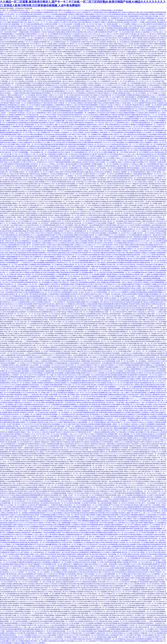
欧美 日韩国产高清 (83, 42)
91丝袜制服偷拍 (86, 426)
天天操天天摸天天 (113, 109)
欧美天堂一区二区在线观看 (132, 349)
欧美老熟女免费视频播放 (147, 18)
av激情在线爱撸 (36, 85)
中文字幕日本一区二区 (154, 347)
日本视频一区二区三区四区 (145, 205)
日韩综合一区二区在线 (26, 172)
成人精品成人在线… (138, 274)
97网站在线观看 (67, 67)
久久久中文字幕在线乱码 (33, 363)
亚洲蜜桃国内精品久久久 (49, 312)
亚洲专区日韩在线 (89, 162)
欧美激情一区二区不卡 (132, 136)
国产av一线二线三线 (57, 58)
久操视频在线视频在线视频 (72, 373)
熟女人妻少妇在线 (127, 201)
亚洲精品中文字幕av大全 (111, 77)
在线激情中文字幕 (25, 412)
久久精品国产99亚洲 (29, 592)
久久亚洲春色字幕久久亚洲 (45, 470)
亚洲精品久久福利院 (62, 471)
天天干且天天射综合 (88, 544)
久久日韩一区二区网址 (64, 460)
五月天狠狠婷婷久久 (25, 241)
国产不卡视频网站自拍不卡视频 (78, 564)
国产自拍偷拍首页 (88, 123)
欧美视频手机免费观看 (10, 192)
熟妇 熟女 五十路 (37, 160)
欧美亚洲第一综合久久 (84, 556)
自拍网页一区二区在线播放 (154, 133)
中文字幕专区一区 (151, 477)
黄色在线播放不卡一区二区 (69, 473)
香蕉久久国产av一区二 (116, 134)
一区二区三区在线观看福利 (15, 462)
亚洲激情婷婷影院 (61, 339)
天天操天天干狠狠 (53, 162)
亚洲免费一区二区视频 (150, 203)
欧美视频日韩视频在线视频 (155, 213)
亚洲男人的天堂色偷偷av (43, 586)
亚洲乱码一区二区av (40, 40)
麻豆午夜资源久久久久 (93, 174)
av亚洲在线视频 (39, 52)
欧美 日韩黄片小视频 (62, 446)
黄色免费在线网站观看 (79, 158)
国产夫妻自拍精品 (20, 38)
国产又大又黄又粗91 (102, 203)
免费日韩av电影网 (130, 99)
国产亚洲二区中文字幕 (127, 257)
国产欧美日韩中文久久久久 (71, 190)
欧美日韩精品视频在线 (84, 150)
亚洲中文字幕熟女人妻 (72, 586)
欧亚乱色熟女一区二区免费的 (144, 140)
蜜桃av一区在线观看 (60, 529)
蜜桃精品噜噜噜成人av (34, 16)
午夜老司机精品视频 (22, 355)
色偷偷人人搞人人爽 (79, 326)
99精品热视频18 (11, 176)
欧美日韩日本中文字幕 (76, 533)
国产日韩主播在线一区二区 (144, 217)
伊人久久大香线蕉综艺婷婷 (21, 345)
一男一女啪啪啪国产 (90, 113)
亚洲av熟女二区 (5, 578)
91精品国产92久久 (88, 253)
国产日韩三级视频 (12, 290)
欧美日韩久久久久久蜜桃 (113, 36)
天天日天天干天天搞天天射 (121, 85)
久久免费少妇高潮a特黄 (47, 489)
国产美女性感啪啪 (140, 194)
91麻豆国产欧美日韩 (150, 539)
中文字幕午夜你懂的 (14, 109)
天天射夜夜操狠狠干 (77, 491)
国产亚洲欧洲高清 (148, 426)
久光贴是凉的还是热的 (111, 401)
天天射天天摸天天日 (27, 188)
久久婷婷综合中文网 (32, 50)
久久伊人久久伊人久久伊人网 (90, 198)
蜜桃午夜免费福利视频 (70, 566)
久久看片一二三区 (154, 306)
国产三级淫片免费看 (29, 215)
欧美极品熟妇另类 (67, 115)
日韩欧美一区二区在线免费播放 (152, 87)
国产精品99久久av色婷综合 (106, 539)
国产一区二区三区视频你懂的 (130, 36)
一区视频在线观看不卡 (44, 284)
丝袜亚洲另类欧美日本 (57, 211)
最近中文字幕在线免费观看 (50, 38)
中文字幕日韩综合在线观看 (155, 475)
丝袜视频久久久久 (40, 109)
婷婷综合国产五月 (82, 121)
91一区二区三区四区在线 (102, 489)
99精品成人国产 (141, 26)
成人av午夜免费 (64, 40)
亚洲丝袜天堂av (66, 243)
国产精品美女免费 (32, 231)
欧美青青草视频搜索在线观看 (86, 412)
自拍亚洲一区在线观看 (73, 24)
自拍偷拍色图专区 (151, 28)
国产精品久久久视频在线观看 (17, 146)
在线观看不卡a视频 (150, 284)
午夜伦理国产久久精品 (138, 444)
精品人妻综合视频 (120, 249)
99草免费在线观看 (115, 282)
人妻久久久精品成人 (68, 81)
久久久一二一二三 (135, 399)
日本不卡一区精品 (106, 334)
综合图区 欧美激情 (140, 44)
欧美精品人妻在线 (108, 355)
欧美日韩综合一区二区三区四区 (15, 219)
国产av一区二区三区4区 (109, 66)
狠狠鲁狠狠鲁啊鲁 (82, 79)
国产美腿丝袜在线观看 (46, 18)
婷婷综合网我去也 (10, 243)
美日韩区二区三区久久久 (17, 227)
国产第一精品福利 (118, 349)
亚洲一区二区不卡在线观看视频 (137, 46)
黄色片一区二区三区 (6, 12)
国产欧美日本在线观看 (48, 272)
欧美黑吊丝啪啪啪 (117, 596)
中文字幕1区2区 (54, 158)
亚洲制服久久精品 (62, 513)
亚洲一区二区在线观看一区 (62, 229)
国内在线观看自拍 (121, 46)
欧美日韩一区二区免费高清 (98, 109)
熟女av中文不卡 (111, 209)
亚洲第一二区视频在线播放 (130, 420)
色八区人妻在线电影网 (159, 154)
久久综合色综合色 (48, 134)
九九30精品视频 (33, 99)
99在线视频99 (153, 294)
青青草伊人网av (14, 365)
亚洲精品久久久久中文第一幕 (9, 381)
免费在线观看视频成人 (60, 64)
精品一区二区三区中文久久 (45, 30)
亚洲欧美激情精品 (52, 326)
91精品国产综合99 (94, 89)
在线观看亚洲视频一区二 (10, 140)
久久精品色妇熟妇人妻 (99, 91)
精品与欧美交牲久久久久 (15, 182)
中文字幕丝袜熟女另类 (98, 485)
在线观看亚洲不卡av (108, 81)
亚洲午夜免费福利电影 (43, 265)
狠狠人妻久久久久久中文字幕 (88, 62)
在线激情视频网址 (83, 566)
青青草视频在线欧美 (98, 462)
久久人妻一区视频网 (40, 133)
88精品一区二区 (131, 103)
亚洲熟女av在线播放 (56, 330)
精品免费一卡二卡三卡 (119, 24)
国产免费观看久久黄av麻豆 (118, 148)
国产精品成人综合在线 (61, 255)
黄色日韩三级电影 (42, 95)
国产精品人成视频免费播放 (27, 290)
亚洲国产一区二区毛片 (107, 174)
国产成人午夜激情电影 (49, 154)
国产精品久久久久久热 (32, 227)
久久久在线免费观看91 (16, 79)
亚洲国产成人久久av (71, 127)
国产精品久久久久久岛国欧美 (116, 217)
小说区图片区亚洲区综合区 (20, 521)
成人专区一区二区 (131, 182)
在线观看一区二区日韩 (39, 223)
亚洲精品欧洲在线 (117, 14)
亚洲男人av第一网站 (118, 138)
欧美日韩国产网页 (126, 200)
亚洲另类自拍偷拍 (46, 46)
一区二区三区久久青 (124, 550)
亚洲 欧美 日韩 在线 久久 (48, 296)
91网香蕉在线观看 (68, 582)
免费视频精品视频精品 (137, 515)
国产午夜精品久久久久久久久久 (43, 308)
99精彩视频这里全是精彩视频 (17, 123)
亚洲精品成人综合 (115, 131)
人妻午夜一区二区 (120, 556)
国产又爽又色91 (146, 16)
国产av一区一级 (70, 211)
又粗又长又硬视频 (111, 87)
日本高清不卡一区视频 (137, 22)
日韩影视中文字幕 (99, 353)
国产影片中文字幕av (22, 257)
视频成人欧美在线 (13, 412)
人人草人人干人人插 (147, 255)
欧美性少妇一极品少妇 (9, 174)
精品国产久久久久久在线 (48, 513)
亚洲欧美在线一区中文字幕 (98, 523)
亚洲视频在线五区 (98, 475)
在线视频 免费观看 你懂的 (12, 428)
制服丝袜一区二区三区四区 (27, 58)
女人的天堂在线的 (52, 40)
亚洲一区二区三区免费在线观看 (99, 566)
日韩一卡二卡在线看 (8, 272)
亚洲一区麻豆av (123, 12)
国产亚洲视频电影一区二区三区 (17, 278)
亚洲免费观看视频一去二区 (121, 272)
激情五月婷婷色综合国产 (152, 200)
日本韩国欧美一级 (109, 172)
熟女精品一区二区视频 (149, 334)
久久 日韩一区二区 (35, 154)
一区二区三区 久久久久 (114, 292)
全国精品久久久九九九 (53, 243)
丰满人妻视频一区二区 (59, 148)
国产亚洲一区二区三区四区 (76, 365)
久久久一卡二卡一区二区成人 (44, 22)
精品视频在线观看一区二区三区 (36, 166)
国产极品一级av (36, 178)
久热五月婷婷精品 (112, 324)
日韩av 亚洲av (18, 207)
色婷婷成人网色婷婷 (148, 377)
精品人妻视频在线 (103, 282)
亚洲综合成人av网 (120, 519)
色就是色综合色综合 (38, 404)
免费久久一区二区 (9, 71)
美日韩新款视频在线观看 (59, 14)
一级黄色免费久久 (111, 444)
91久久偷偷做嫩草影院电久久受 (51, 544)
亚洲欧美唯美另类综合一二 (149, 50)
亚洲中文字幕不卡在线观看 (90, 296)
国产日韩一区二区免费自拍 (22, 420)
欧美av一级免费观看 (88, 387)
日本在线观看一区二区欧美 (34, 81)
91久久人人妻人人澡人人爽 (130, 154)
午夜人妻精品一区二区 (143, 552)
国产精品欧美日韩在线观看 (51, 83)
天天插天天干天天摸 (105, 105)
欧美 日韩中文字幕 (109, 178)
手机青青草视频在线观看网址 (124, 355)
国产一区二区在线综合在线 (40, 412)
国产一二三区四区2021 (23, 263)
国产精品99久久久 (106, 93)
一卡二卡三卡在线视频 (23, 635)
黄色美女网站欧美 (64, 34)
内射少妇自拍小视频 (43, 247)
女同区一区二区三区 (87, 24)
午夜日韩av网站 (65, 298)
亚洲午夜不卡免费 (40, 243)
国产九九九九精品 (72, 205)
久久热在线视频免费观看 (157, 282)
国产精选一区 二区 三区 (15, 314)
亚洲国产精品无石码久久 (34, 251)
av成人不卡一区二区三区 (121, 533)
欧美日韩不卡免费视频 (154, 497)
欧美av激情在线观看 (33, 136)
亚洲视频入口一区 (46, 174)
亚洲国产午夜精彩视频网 (8, 257)
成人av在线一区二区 (81, 641)
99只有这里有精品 (20, 46)
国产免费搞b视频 (41, 505)
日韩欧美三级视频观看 (96, 30)
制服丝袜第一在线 (100, 190)
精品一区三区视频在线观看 (118, 243)
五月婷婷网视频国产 (122, 625)
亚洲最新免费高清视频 (154, 292)
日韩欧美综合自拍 (34, 174)
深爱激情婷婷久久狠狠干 (8, 515)
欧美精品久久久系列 (105, 596)
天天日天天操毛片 (52, 253)
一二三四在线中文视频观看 (96, 48)
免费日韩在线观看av (112, 426)
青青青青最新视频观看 (27, 604)
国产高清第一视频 (109, 450)
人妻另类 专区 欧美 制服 (156, 337)
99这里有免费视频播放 (32, 489)
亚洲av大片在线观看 (20, 456)
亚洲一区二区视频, (40, 393)
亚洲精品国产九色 (75, 97)
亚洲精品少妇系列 (68, 337)
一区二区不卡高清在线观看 (155, 483)
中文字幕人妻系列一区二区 (106, 286)
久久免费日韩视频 (74, 64)
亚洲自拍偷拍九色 (72, 316)
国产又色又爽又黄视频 (22, 268)
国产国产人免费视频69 (7, 533)
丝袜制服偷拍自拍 (70, 58)
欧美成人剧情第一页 (36, 515)
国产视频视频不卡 (36, 564)
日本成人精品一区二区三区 (71, 385)
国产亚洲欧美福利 (78, 428)
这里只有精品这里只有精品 (132, 221)
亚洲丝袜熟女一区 (86, 268)
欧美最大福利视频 (109, 46)
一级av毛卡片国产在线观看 (97, 168)
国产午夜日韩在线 (144, 558)
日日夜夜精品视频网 (138, 146)
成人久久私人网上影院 (75, 274)
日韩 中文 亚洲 (103, 125)
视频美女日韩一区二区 (61, 470)
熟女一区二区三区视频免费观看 (132, 387)
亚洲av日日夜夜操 (67, 389)
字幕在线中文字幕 (133, 450)
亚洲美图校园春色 (50, 602)
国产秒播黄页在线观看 (7, 38)
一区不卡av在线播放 (120, 58)
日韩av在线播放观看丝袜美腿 (53, 318)
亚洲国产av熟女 (13, 205)
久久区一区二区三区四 (43, 58)
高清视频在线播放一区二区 (90, 272)
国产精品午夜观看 (67, 572)
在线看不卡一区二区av (122, 422)
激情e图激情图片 (82, 144)
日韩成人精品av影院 (21, 471)
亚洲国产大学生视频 (117, 359)
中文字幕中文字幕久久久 (53, 62)
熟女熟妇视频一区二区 (15, 442)
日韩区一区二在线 (127, 190)
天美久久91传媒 (83, 168)
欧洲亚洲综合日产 (38, 103)
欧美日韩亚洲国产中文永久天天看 (29, 140)
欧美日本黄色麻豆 (100, 513)
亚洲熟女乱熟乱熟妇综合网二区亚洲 (155, 531)
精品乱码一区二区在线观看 (91, 274)
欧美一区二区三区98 (33, 46)
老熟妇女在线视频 (86, 462)
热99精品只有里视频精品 (143, 225)
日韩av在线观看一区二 (15, 239)
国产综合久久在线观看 (41, 499)
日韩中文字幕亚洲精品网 (85, 142)
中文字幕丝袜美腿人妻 (29, 87)
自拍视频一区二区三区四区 (34, 537)
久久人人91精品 (122, 66)
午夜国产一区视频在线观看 (20, 32)
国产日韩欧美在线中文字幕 (125, 34)
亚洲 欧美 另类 (74, 414)
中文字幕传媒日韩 (31, 349)
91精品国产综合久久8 (48, 438)
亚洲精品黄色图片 (122, 497)
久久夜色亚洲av (142, 251)
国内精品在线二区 (52, 483)
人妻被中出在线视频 (152, 274)
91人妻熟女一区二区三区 (26, 105)
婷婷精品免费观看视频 (32, 64)
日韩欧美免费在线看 (103, 290)
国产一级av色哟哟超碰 (92, 225)
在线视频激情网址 (50, 261)
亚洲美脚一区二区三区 (103, 158)
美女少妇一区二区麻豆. (37, 48)
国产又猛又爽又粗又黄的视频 (145, 184)
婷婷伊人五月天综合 (83, 99)
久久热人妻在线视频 (86, 629)
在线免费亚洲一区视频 (95, 166)
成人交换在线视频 (43, 67)
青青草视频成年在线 (18, 67)
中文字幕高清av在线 (93, 188)
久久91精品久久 (134, 164)
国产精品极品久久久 (8, 166)
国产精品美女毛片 (136, 107)
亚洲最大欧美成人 (92, 125)
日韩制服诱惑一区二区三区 (110, 60)
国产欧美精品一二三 (106, 58)
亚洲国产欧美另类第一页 (95, 341)
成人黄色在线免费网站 (103, 129)
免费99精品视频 (17, 584)
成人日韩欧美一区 (81, 133)
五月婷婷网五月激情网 (71, 71)
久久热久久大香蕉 (47, 178)
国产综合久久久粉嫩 (130, 233)
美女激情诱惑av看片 (48, 75)
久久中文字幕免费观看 (98, 36)
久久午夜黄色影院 (34, 615)
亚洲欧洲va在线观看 (70, 87)
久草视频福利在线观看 (19, 296)
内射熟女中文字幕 (85, 213)
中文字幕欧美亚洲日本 (81, 432)
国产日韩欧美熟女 (81, 531)
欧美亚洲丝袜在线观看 (156, 99)
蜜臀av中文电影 (75, 462)
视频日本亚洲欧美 (43, 627)
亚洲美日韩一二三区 (100, 499)
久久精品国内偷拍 (97, 12)
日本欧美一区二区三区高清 (128, 542)
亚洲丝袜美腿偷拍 (139, 355)
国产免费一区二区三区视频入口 (89, 71)
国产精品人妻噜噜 (92, 326)
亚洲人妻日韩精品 (80, 188)
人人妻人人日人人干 (74, 434)
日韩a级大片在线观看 (156, 414)
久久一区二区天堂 (71, 263)
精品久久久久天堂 (107, 156)
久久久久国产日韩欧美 (99, 517)
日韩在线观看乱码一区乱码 (136, 28)
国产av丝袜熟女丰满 (54, 452)
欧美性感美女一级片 (47, 71)
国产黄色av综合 (106, 239)
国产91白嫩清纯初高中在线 (16, 64)
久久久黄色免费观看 (43, 464)
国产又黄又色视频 (36, 75)
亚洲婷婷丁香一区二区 (113, 594)
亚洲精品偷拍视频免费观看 (113, 69)
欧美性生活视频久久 (109, 440)
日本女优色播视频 (136, 280)
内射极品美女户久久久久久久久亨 (104, 142)
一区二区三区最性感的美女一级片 (54, 481)
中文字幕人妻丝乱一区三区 (12, 14)
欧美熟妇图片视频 (69, 138)
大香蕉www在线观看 (14, 188)
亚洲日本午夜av (96, 379)
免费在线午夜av (76, 387)
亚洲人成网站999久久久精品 (78, 180)
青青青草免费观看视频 (150, 387)
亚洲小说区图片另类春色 (155, 546)
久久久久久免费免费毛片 (138, 483)
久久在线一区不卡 (113, 540)
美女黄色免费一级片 (44, 487)
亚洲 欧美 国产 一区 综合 (39, 336)
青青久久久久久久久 (130, 485)
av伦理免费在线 (37, 320)
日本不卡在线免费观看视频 (91, 609)
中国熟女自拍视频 (155, 227)
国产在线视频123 (75, 483)
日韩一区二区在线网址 (35, 20)
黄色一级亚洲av (76, 201)
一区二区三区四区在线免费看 (112, 278)
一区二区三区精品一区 (27, 556)
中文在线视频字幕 (77, 454)
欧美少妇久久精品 (77, 154)
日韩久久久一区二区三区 (52, 298)
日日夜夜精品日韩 (83, 60)
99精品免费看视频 (137, 594)
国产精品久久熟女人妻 (10, 267)
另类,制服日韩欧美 (139, 48)
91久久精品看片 (75, 34)
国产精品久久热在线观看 (72, 26)
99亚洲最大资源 (128, 381)
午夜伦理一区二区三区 (67, 188)
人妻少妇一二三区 (50, 219)
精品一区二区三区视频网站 (126, 117)
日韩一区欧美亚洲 (6, 32)
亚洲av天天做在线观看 (29, 30)
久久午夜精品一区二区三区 (67, 570)
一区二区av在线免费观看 (109, 627)
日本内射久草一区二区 (7, 20)
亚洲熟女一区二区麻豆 (29, 56)
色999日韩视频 (66, 491)
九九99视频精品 (81, 16)
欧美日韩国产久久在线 (7, 213)
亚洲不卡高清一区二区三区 (103, 316)
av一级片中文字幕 (109, 611)
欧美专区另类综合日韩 (112, 343)
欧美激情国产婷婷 (8, 60)
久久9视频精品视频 (21, 99)
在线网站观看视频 (139, 436)
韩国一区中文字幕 (32, 44)
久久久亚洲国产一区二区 (125, 347)
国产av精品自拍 (129, 134)
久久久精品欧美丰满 (86, 363)
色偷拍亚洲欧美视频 (135, 91)
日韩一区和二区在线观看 (105, 28)
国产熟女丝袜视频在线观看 (114, 375)
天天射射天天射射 (20, 101)
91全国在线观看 (99, 192)
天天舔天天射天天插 (58, 129)
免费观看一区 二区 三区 (9, 265)
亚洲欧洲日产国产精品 (10, 479)
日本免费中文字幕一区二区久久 (13, 511)
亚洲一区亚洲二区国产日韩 (127, 26)
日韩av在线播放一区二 (48, 16)
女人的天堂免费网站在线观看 (97, 217)
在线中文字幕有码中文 (7, 186)
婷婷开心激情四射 (12, 401)
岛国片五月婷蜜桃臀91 (148, 424)
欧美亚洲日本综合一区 (124, 144)
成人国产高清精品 (110, 30)
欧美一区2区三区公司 (13, 466)
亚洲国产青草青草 (146, 590)
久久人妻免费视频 (88, 568)
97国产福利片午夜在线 (24, 223)
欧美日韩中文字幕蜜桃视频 (60, 284)
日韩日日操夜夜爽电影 (110, 12)
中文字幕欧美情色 (122, 198)
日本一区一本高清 (16, 284)
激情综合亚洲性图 (138, 464)
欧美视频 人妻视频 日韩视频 (131, 215)
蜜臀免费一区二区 (113, 107)
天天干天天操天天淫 (110, 194)
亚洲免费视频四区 (80, 125)
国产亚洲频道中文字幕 (22, 468)
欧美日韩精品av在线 (99, 584)
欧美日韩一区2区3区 (89, 131)
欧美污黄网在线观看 (60, 18)
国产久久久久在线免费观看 (24, 40)
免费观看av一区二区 (24, 42)
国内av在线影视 (157, 373)
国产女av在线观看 (112, 513)
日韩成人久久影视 (120, 103)
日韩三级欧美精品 (28, 237)
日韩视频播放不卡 (81, 330)
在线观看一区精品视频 (55, 138)
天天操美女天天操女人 (137, 422)
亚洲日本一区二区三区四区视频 (116, 351)
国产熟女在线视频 (76, 347)
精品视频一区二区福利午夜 (87, 146)
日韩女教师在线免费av (58, 487)
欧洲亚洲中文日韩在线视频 (125, 133)
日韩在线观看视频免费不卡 (136, 326)
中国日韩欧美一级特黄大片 (103, 298)
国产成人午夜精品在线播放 (109, 140)
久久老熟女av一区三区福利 (121, 105)
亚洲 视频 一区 (122, 247)
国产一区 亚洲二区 (89, 537)
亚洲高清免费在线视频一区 (25, 243)
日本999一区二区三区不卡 (149, 83)
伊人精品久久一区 (99, 399)
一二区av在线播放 (34, 152)
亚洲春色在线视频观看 (141, 337)
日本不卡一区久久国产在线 (32, 316)
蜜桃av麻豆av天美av (130, 574)
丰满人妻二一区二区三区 (42, 548)
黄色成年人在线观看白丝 (99, 385)
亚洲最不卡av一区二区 (83, 379)
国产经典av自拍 (15, 440)
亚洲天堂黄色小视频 (61, 227)
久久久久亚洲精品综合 (71, 456)
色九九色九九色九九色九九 (90, 34)
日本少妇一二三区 (27, 326)
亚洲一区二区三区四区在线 (68, 95)
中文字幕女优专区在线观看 (97, 233)
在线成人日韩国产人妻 (138, 288)
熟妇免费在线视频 (20, 44)
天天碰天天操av (51, 245)
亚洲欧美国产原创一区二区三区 (124, 491)
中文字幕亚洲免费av (107, 442)
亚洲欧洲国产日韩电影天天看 (66, 66)
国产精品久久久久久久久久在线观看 (82, 54)
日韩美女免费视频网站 (124, 276)
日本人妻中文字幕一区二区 (47, 434)
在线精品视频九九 (68, 241)
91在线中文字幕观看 (79, 416)
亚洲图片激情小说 (34, 184)
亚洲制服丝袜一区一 (150, 125)
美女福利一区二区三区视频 (74, 487)
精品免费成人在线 (25, 131)
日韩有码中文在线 (82, 357)
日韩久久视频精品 (103, 134)
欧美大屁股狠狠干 (36, 192)
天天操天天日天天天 (30, 201)
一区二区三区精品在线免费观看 (29, 24)
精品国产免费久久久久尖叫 (20, 134)
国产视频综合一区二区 (48, 322)
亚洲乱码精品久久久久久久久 (42, 14)
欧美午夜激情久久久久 (112, 365)
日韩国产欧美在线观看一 (18, 578)
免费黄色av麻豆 (85, 75)
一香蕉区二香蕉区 (70, 77)
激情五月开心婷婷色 (37, 121)
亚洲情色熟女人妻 (77, 615)
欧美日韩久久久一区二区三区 (78, 580)
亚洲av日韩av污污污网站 (87, 129)
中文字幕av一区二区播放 (129, 251)
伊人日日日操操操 (159, 434)
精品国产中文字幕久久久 (158, 578)
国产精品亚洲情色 (143, 582)
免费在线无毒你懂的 (8, 160)
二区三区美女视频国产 (89, 633)
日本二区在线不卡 (151, 121)
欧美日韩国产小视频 (36, 268)
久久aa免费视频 (135, 272)
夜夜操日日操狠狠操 (97, 456)
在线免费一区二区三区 (59, 316)
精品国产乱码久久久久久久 (89, 373)
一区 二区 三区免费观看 (50, 259)
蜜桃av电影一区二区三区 (155, 314)
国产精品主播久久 (132, 637)
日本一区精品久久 (40, 633)
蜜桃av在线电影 (10, 180)
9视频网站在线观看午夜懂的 (119, 336)
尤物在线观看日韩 (13, 245)
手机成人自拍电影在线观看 (106, 103)
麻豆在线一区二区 (31, 274)
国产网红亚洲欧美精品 (86, 489)
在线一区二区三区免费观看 (63, 12)
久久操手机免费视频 (69, 318)
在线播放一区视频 (63, 97)
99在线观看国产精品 (96, 440)
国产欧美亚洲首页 (128, 278)
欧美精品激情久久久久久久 (29, 596)
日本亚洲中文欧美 (119, 127)
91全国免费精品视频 (63, 219)
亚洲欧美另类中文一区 (137, 462)
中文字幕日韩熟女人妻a (77, 219)
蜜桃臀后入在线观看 (137, 125)
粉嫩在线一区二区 (160, 570)
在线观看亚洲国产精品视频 (112, 308)
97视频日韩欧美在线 (34, 217)
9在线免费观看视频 (11, 42)
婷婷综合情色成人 (100, 54)
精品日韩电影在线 (22, 542)
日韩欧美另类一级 (104, 554)
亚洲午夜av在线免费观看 (106, 570)
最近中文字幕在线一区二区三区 (116, 54)
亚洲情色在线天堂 (50, 101)
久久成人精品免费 (13, 162)
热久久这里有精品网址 (59, 186)
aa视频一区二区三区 (148, 231)
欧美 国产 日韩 (130, 217)
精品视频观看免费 (126, 464)
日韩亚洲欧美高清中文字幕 (76, 28)
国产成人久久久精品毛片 (82, 444)
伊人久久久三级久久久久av (107, 34)
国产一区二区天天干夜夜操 (87, 221)
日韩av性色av (60, 263)
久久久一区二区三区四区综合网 (49, 249)
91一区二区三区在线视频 (45, 349)
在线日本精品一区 (56, 270)
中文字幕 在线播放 (36, 83)
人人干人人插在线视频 (76, 410)
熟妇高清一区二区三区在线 (63, 503)
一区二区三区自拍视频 (9, 562)
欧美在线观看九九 (152, 170)
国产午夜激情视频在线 (141, 332)
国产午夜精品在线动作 (99, 119)
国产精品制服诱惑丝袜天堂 (146, 383)
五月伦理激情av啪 (115, 154)
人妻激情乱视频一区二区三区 (33, 125)
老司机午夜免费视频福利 (80, 389)
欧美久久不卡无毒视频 (7, 460)
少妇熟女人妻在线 (13, 517)
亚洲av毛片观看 (95, 550)
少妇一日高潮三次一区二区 (79, 217)
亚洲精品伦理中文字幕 (39, 637)
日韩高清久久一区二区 (148, 73)
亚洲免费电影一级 (85, 270)
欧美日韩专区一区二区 (17, 414)
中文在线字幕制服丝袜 (142, 414)
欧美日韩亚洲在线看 (94, 322)
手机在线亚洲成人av (97, 361)
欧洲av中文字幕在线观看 (21, 198)
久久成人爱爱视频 (43, 596)
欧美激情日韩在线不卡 (149, 91)
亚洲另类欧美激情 (50, 479)
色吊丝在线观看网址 (27, 574)
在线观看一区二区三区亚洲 (69, 314)
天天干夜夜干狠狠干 (66, 607)
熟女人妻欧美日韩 (129, 14)
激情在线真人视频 (82, 172)
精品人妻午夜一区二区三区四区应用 (52, 77)
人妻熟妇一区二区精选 (90, 251)
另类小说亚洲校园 (61, 434)
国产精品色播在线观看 (140, 123)
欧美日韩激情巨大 (148, 280)
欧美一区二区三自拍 (144, 637)
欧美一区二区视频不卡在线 (113, 337)
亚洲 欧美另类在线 (49, 339)
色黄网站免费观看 (151, 355)
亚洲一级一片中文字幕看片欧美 (122, 152)
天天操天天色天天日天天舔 (103, 14)
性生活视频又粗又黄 (66, 93)
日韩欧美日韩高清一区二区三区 (73, 265)
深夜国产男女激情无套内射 (147, 359)
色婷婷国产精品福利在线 (62, 30)
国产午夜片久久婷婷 (87, 434)
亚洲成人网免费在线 (119, 93)
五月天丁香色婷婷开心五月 (115, 101)
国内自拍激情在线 (109, 253)
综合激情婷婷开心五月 (24, 66)
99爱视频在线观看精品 (68, 588)
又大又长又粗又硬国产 (111, 192)
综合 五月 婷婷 (155, 192)
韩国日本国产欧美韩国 (117, 129)
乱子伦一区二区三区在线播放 (52, 160)
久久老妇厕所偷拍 (145, 592)
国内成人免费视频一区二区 (124, 172)
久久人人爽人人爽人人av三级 (28, 627)
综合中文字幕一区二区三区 (116, 99)
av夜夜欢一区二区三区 (7, 46)
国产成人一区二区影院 (141, 401)
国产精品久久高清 (128, 337)
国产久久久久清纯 (81, 341)
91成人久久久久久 (59, 36)
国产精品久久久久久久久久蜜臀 (142, 111)
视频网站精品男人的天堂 (139, 448)
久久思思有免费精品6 (7, 164)
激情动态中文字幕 (87, 284)
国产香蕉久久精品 (160, 513)
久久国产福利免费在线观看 (138, 393)
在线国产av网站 (51, 633)
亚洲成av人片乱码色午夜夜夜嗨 (122, 274)
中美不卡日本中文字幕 (113, 190)
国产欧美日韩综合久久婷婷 (70, 239)
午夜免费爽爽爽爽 (157, 77)
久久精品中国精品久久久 (89, 290)
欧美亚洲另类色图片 (27, 428)
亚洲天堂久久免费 (6, 493)
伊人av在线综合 (125, 385)
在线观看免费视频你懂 (70, 401)
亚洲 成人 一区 (113, 403)
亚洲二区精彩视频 (25, 404)
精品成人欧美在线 (75, 471)
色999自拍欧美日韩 (156, 229)
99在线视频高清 (128, 320)
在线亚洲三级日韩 (125, 77)
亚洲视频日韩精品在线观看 (104, 533)
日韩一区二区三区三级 (92, 637)
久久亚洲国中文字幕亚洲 (153, 422)
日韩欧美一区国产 (20, 460)
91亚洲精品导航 (53, 306)
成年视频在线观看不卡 (73, 198)
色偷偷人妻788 (160, 73)
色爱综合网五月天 (124, 483)
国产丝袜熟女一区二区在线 (15, 233)
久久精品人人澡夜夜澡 (40, 361)
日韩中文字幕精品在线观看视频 (124, 607)
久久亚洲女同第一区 (114, 67)
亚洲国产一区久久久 (61, 28)
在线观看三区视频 (56, 190)
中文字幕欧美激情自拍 (74, 568)
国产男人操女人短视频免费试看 (141, 77)
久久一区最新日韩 (111, 48)
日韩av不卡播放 (76, 351)
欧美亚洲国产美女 (34, 594)
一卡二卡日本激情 (103, 598)
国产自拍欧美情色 (60, 320)
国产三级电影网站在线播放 (47, 328)
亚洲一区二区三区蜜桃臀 (106, 607)
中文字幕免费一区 (73, 339)
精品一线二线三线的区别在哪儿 (32, 194)
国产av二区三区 (142, 631)
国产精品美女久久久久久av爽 (70, 539)
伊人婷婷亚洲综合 (142, 52)
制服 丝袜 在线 (108, 430)
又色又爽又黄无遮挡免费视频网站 (88, 105)
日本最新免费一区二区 (19, 196)
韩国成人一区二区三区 (99, 594)
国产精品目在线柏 (104, 479)
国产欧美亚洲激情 (138, 200)
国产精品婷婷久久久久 (34, 203)
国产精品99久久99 (48, 176)
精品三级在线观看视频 (155, 201)
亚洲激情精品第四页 (124, 288)
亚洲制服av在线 (108, 604)
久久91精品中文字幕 (33, 148)
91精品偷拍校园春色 (50, 180)
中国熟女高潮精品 (84, 456)
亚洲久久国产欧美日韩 (25, 91)
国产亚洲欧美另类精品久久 (118, 196)
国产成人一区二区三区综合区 (51, 314)
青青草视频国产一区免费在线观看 (48, 156)
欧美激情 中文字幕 (55, 235)
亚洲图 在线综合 (32, 186)
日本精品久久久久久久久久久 (80, 523)
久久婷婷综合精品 (82, 404)
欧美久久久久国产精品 (134, 148)
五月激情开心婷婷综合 (109, 16)
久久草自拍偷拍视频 (8, 107)
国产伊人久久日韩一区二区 (34, 259)
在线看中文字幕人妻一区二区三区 (140, 176)
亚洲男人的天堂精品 (114, 170)
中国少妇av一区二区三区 (80, 276)
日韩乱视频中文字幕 (55, 67)
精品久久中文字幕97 (35, 546)
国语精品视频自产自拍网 (92, 627)
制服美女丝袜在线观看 (15, 56)
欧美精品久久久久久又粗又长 (14, 201)
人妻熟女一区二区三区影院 (120, 424)
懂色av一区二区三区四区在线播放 (97, 505)
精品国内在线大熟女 (50, 420)
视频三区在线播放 (138, 162)
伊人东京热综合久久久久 (23, 602)
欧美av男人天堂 (82, 574)
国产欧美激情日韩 (25, 343)
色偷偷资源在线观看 (148, 324)
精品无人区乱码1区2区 (96, 172)
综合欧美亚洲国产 (160, 495)
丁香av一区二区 (31, 432)
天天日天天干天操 (38, 91)
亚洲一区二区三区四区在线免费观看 (62, 267)
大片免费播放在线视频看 (78, 406)
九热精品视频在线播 (21, 544)
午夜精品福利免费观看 (10, 623)
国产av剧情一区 (34, 211)
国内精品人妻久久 (93, 241)
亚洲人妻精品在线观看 (107, 280)
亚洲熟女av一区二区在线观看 (151, 525)
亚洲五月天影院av (156, 233)
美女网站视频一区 (57, 341)
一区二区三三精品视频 (19, 16)
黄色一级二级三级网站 (61, 564)
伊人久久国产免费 (134, 207)
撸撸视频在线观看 (73, 369)
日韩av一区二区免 (117, 40)
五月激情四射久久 (122, 235)
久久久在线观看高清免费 (22, 302)
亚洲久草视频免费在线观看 (61, 525)
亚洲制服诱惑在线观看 (16, 377)
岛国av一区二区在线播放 (125, 495)
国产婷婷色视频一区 (110, 213)
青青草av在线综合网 (6, 397)
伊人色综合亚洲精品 (64, 347)
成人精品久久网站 (9, 99)
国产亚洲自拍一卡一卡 (9, 85)
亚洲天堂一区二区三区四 (152, 391)
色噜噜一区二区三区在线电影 (78, 420)
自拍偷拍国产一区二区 (56, 412)
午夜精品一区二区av (118, 503)
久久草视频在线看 (87, 201)
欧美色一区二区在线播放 (69, 42)
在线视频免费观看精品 (104, 52)
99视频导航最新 (110, 477)
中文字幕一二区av (136, 600)
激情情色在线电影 (139, 454)
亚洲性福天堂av (85, 36)
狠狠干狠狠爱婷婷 (153, 308)
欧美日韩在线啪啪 (29, 462)
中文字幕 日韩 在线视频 (7, 150)
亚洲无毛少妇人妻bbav (135, 75)
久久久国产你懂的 (48, 194)
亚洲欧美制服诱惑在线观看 (154, 436)
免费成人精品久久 (48, 300)
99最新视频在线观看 (49, 515)
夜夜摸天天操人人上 (57, 107)
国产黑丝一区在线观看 (74, 542)
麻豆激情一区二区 (106, 180)
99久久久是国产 (129, 138)
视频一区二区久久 (153, 46)
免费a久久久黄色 (17, 142)
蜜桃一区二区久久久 (110, 397)
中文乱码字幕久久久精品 (17, 50)
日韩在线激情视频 (118, 330)
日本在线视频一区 (87, 375)
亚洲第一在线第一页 (118, 410)
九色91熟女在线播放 (59, 383)
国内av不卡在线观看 (83, 334)
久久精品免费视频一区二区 (114, 233)
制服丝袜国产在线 (131, 383)
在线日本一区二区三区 (22, 69)
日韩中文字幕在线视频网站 (22, 12)
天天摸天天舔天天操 (154, 117)
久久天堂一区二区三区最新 (20, 154)
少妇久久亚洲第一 (101, 162)
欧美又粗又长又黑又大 (137, 268)
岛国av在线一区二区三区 (41, 158)
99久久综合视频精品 (92, 302)
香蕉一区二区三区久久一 (53, 588)
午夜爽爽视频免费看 (6, 34)
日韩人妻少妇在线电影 (40, 168)
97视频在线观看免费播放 (99, 436)
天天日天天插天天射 (100, 540)
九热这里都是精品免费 (58, 367)
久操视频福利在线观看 (72, 535)
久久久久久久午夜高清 (109, 144)
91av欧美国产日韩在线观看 (129, 509)
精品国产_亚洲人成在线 (157, 357)
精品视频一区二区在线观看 (60, 414)
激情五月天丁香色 (112, 548)
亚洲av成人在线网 (146, 272)
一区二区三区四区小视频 (87, 203)
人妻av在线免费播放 (43, 190)
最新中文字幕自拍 (131, 631)
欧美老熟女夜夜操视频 (66, 38)
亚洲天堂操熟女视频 (20, 60)
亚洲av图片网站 (133, 322)
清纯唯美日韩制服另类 (137, 62)
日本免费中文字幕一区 (44, 56)
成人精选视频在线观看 (94, 16)
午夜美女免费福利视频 (64, 52)
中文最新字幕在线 (32, 578)
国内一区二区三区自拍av (30, 501)
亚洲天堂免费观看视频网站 (63, 111)
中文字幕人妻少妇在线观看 (54, 73)
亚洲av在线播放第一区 (83, 66)
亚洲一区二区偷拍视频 (46, 540)
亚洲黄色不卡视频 (99, 22)
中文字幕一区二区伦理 (20, 397)
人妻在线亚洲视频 (106, 503)
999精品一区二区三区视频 (149, 93)
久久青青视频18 (114, 448)
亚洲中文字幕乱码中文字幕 (148, 442)
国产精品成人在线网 (147, 302)
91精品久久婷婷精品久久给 (55, 166)
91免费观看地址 (84, 552)
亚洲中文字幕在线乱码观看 (68, 249)
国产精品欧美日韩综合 (137, 105)
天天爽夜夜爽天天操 (17, 127)
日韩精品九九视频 (73, 14)
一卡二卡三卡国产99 (138, 144)
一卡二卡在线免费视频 (27, 117)
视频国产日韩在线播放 (149, 180)
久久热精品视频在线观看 (139, 174)
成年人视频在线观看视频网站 (119, 428)
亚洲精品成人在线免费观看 (130, 42)
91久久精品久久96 (28, 239)
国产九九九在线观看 (30, 324)
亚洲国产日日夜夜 (88, 349)
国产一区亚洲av (118, 223)
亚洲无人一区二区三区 (133, 93)
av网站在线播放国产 (157, 389)
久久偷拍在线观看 (56, 357)
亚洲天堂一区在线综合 (137, 265)
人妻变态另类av (142, 182)
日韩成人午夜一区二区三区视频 (63, 178)
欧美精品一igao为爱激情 (147, 499)
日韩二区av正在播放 (94, 531)
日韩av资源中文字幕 (151, 265)
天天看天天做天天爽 (59, 203)
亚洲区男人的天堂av (147, 36)
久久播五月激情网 (115, 251)
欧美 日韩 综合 (70, 117)
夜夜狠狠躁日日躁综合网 (120, 446)
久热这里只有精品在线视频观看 (80, 611)
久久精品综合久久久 (66, 83)
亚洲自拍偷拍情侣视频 (120, 28)
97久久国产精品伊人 (100, 263)
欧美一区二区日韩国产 (127, 635)
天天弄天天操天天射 (87, 259)
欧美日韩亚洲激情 (151, 268)
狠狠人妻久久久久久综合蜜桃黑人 (152, 101)
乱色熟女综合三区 (157, 215)
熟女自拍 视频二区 (96, 60)
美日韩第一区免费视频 (72, 36)
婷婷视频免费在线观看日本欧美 (62, 46)
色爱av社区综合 (84, 414)
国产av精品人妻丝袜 (96, 182)
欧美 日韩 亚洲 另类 (71, 399)
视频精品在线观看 (75, 40)
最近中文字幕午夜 (104, 243)
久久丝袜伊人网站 (92, 83)
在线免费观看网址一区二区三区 (77, 186)
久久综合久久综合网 (11, 91)
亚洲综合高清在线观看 (21, 184)
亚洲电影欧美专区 (62, 268)
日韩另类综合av (42, 26)
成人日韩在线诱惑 (117, 466)
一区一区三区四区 (61, 438)
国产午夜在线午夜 (51, 97)
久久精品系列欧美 (124, 515)
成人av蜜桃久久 (43, 60)
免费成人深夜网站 (150, 568)
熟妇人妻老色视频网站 (147, 12)
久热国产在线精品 (78, 111)
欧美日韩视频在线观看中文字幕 (17, 406)
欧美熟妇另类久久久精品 (70, 332)
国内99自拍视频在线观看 (127, 192)
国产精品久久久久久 (36, 355)
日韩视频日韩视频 (49, 568)
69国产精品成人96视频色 (108, 198)
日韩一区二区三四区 (101, 387)
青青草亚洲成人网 (102, 590)
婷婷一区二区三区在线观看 (55, 393)
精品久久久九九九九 (75, 590)
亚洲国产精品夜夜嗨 (62, 272)
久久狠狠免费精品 (143, 64)
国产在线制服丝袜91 (48, 85)
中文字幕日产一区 (142, 99)
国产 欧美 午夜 (128, 489)
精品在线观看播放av (41, 117)
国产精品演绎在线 (159, 255)
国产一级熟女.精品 (65, 158)
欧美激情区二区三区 (83, 249)
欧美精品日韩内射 (142, 308)
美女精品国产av (14, 113)
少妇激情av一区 (157, 150)
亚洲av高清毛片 (70, 436)
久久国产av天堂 (36, 466)
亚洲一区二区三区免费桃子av (49, 136)
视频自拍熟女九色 (64, 253)
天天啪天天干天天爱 (11, 255)
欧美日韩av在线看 (83, 95)
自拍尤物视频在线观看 (65, 326)
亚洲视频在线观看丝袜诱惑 (128, 64)
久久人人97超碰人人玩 (51, 164)
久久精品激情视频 (23, 332)
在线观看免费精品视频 (19, 231)
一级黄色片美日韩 (18, 337)
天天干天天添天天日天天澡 (59, 365)
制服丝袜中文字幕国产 (48, 89)
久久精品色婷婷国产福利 (97, 481)
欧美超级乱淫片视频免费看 (132, 590)
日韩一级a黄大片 (29, 22)
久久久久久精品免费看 (159, 95)
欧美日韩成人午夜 (27, 450)
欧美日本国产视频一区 (81, 178)
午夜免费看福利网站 (67, 452)
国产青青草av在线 (22, 174)
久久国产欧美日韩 (106, 245)
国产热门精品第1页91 (44, 424)
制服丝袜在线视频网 (119, 377)
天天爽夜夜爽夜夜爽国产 (71, 343)
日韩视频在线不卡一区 (36, 387)
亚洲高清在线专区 (35, 312)
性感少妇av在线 (95, 249)
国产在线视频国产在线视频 (136, 121)
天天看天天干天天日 (117, 290)
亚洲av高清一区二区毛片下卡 (62, 286)
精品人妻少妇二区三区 (130, 259)
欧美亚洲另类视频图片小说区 (34, 497)
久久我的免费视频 (62, 274)
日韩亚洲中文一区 (62, 302)
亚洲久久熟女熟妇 (103, 314)
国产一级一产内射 (103, 196)
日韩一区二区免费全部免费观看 (43, 517)
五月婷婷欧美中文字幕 (93, 93)
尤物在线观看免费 (106, 410)
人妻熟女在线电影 (12, 95)
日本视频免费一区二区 (20, 97)
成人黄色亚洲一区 (161, 18)
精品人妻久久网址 (111, 393)
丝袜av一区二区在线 (155, 332)
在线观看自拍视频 (133, 142)
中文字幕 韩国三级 (66, 609)
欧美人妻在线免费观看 (94, 406)
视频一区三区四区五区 (22, 48)
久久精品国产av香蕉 (73, 203)
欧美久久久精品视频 (15, 30)
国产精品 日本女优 (37, 440)
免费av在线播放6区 (158, 290)
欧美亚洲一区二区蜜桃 (95, 235)
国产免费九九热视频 (15, 452)
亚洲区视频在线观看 (56, 385)
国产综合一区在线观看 (153, 505)
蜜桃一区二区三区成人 (77, 140)
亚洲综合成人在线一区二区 (64, 89)
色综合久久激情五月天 (48, 54)
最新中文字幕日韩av (80, 572)
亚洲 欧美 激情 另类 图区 (91, 454)
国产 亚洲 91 (124, 203)
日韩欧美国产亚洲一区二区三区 (61, 448)
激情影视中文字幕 (88, 154)
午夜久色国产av (45, 397)
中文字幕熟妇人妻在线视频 (135, 432)
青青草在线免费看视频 (153, 625)
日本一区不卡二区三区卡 (92, 152)
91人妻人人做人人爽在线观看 (65, 280)
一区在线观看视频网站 (50, 619)
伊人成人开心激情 (101, 391)
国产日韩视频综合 (51, 598)
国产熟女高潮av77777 (145, 66)
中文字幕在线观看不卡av (102, 336)
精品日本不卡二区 (118, 334)
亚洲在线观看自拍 (131, 556)
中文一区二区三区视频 (45, 44)
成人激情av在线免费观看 (103, 138)
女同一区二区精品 (8, 18)
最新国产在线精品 (135, 253)
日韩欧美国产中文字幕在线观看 (98, 641)
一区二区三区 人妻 (36, 639)
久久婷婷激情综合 (111, 22)
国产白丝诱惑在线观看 (85, 371)
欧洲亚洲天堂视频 (68, 73)
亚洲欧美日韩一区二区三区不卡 (15, 537)
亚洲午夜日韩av (153, 156)
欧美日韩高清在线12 (96, 46)
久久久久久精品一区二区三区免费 (14, 505)
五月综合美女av (102, 113)
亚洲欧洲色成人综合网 (75, 328)
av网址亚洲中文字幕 (41, 584)
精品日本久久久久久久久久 (138, 560)
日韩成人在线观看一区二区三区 (101, 75)
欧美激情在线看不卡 (48, 213)
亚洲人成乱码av (130, 410)
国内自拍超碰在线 (66, 596)
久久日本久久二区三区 (10, 251)
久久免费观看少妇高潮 (154, 393)
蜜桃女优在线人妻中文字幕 (13, 28)
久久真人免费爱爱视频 (63, 523)
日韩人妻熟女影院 (17, 324)
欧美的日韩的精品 (156, 296)
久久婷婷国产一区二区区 (103, 176)
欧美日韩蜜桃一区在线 (142, 192)
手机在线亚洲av (35, 369)
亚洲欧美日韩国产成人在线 (92, 294)
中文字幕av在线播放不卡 (154, 85)
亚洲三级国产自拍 (112, 119)
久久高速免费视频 (19, 34)
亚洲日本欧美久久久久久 (131, 223)
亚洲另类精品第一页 (87, 540)
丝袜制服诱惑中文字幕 (43, 462)
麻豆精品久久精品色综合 (128, 395)
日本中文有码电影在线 (64, 113)
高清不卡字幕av (57, 377)
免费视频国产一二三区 (115, 387)
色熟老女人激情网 (31, 383)
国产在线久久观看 (61, 328)
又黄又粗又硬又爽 (132, 58)
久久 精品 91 (22, 251)
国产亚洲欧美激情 (105, 188)
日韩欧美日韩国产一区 (140, 201)
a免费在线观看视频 (24, 83)
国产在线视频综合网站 (12, 341)
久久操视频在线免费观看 (39, 42)
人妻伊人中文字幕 (77, 602)
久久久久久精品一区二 (94, 81)
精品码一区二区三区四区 (120, 298)
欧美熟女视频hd (150, 89)
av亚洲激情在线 (45, 221)
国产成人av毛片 (118, 558)
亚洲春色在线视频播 (98, 393)
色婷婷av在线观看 (49, 276)
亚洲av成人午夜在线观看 (88, 310)
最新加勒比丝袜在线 (139, 71)
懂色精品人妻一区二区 (41, 629)
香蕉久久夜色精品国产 (83, 395)
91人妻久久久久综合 (14, 308)
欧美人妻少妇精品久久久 (139, 158)
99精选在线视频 (54, 188)
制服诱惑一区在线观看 (29, 408)
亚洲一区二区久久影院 (99, 150)
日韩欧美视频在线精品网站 (115, 150)
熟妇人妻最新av (78, 103)
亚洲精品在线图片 (48, 426)
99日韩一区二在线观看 (20, 513)
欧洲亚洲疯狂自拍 (119, 306)
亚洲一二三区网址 (30, 511)
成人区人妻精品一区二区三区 (80, 30)
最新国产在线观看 (104, 525)
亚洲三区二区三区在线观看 (64, 225)
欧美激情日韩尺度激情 (143, 576)
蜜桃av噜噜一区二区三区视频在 (155, 219)
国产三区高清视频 (47, 363)
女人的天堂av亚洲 (141, 40)
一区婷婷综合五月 (41, 162)
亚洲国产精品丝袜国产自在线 (42, 304)
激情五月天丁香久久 (83, 247)
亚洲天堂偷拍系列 (87, 483)
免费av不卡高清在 (44, 456)
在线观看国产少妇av (152, 617)
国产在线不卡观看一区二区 (145, 69)
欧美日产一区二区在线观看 (27, 95)
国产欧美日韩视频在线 (103, 345)
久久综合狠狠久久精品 (147, 207)
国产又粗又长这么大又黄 (73, 375)
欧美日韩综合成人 (129, 40)
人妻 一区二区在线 (46, 152)
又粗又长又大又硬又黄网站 (27, 430)
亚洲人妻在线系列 (114, 509)
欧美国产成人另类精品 (41, 188)
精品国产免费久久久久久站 (144, 606)
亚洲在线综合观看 (153, 166)
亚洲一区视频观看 (150, 62)
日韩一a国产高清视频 (12, 172)
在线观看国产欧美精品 (144, 103)
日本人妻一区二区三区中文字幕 (28, 267)
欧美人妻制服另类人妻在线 (16, 300)
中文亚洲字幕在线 (82, 570)
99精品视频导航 (108, 182)
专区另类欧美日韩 (94, 404)
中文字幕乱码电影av (30, 190)
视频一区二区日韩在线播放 (12, 326)
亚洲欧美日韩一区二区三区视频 (106, 56)
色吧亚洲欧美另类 (27, 14)
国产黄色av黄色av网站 (89, 590)
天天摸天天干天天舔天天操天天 (20, 121)
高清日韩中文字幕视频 (112, 205)
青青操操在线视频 (17, 156)
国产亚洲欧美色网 (10, 276)
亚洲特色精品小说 (99, 438)
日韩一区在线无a (96, 247)
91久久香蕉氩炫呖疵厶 (88, 26)
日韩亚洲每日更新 (24, 93)
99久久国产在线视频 (121, 38)
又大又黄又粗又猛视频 (87, 586)
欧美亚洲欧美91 (159, 24)
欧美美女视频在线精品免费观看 (48, 99)
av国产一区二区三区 (88, 288)
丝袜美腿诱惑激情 (133, 196)
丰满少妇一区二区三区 (95, 144)
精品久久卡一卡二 (94, 245)
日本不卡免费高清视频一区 (70, 440)
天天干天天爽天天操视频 (134, 87)
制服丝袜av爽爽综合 (146, 365)
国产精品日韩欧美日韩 (15, 87)
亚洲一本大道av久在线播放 (143, 30)
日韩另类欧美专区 (97, 278)
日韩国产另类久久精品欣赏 (126, 140)
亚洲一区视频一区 (43, 408)
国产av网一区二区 (123, 18)
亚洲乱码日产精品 (155, 615)
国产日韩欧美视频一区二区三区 (31, 77)
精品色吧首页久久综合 (131, 408)
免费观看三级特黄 (106, 274)
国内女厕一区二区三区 (151, 263)
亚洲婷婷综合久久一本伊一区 (138, 403)
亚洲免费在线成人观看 (101, 312)
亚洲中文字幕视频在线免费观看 (129, 365)
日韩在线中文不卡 (80, 280)
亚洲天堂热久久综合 (151, 209)
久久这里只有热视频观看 (136, 310)
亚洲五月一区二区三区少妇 (74, 537)
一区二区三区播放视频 (52, 404)
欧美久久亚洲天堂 (45, 24)
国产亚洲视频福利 (127, 67)
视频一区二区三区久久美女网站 (15, 81)
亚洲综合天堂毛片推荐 (128, 131)
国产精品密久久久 (151, 67)
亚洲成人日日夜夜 (99, 477)
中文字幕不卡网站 (13, 343)
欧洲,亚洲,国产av (154, 52)
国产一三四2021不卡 (149, 20)
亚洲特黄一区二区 (40, 351)
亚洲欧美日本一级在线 (150, 235)
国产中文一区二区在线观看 (139, 156)
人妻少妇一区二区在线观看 (115, 221)
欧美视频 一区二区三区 (92, 140)
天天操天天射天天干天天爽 (36, 62)
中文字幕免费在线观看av (14, 393)
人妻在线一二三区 (85, 517)
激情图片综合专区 (58, 152)
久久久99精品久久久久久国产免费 (46, 430)
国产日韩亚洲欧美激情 (53, 351)
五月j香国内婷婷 (96, 66)
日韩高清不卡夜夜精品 (53, 233)
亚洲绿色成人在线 (44, 337)
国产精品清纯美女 (145, 196)
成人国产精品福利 (9, 468)
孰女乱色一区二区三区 (75, 255)
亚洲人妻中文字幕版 (134, 286)
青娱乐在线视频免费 (122, 363)
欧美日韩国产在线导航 (140, 440)
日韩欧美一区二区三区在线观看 (69, 418)
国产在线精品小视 (40, 574)
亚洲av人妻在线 (135, 32)
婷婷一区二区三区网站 (120, 219)
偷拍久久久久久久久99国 (155, 440)
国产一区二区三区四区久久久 (148, 223)
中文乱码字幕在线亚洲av (118, 572)
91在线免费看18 (48, 564)
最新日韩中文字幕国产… (149, 428)
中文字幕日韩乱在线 (32, 115)
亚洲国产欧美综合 (21, 107)
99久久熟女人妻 (25, 466)
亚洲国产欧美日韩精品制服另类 (59, 119)
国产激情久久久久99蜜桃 (56, 26)
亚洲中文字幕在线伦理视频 (68, 172)
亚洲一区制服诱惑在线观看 (51, 444)
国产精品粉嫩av (99, 259)
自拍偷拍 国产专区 (59, 537)
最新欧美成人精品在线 (17, 89)
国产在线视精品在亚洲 (73, 324)
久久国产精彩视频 (160, 369)
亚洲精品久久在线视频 (148, 253)
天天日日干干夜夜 (115, 464)
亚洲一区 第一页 (63, 259)
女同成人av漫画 (46, 107)
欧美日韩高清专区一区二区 (35, 399)
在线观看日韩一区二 (155, 113)
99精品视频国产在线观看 (43, 401)
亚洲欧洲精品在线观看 (52, 91)
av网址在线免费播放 (36, 134)
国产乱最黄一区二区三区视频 (146, 60)
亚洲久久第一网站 (69, 166)
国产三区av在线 (100, 544)
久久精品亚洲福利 (73, 363)
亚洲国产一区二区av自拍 (77, 194)
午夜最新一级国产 (38, 66)
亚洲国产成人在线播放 (76, 621)
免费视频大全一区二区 (127, 332)
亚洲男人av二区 (51, 637)
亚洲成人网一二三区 (50, 302)
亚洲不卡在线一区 (93, 184)
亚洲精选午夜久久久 (59, 198)
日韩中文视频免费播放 (89, 56)
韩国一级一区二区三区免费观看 (23, 209)
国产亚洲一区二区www (47, 227)
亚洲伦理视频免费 (57, 401)
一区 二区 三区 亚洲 (57, 485)
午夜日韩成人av (44, 211)
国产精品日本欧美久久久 (42, 493)
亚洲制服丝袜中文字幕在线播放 (94, 50)
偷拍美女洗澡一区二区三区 (105, 633)
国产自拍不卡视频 (74, 207)
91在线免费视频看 (35, 580)
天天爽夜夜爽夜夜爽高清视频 (125, 30)
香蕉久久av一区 (157, 330)
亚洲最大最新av (146, 304)
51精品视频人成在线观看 (21, 371)
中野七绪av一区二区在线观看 (90, 40)
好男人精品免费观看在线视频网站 (86, 282)
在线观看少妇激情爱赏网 (45, 383)
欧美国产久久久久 (44, 527)
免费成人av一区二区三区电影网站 (139, 229)
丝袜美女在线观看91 (149, 38)
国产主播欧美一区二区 (124, 56)
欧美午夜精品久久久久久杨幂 (98, 564)
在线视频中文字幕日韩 (77, 446)
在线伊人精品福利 (100, 328)
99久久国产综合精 (76, 298)
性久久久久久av (35, 221)
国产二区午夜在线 (158, 540)
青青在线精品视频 (83, 481)
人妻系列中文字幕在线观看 (150, 446)
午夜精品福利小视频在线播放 (56, 32)
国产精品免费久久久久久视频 (99, 414)
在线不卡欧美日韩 (116, 345)
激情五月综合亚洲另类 (131, 596)
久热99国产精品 (129, 412)
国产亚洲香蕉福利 (145, 507)
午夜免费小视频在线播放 (23, 160)
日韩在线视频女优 (124, 324)
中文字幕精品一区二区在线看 (22, 138)
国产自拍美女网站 (55, 428)
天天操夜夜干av (60, 257)
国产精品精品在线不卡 (70, 371)
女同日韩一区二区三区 (83, 436)
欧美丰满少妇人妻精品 (36, 523)
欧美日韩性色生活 (92, 572)
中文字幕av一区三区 (102, 131)
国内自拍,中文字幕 (94, 20)
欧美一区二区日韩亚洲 (47, 28)
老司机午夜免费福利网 (59, 182)
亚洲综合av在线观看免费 (136, 209)
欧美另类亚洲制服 (145, 136)
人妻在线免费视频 (31, 470)
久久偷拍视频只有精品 (124, 111)
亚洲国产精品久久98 (17, 144)
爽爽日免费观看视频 (27, 109)
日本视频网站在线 (131, 79)
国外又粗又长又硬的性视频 (128, 343)
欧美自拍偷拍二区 (45, 129)
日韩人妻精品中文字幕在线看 (98, 95)
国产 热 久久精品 (117, 537)
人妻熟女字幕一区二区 (52, 607)
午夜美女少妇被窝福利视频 (29, 487)
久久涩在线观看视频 (121, 73)
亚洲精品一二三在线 (29, 395)
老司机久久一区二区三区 (133, 127)
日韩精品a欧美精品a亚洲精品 (64, 20)
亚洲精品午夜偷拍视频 (102, 160)
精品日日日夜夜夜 (150, 109)
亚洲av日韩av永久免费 (90, 32)
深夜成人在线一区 (160, 148)
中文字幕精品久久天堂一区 (49, 184)
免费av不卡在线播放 (103, 310)
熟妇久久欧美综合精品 (67, 444)
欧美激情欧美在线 (145, 42)
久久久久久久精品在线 (105, 326)
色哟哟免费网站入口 (102, 146)
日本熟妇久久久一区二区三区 (33, 111)
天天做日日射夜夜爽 (21, 20)
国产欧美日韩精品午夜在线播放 (17, 62)
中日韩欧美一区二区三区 (65, 103)
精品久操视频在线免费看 (127, 113)
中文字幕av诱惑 (28, 334)
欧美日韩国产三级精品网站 (81, 109)
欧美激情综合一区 (158, 111)
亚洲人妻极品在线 (11, 253)
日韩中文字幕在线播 (52, 109)
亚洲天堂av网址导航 (73, 584)
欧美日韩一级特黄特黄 (134, 237)
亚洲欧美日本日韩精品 (82, 442)
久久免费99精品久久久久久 (38, 521)
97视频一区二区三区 (104, 466)
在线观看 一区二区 (150, 105)
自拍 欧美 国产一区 (61, 403)
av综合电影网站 (64, 521)
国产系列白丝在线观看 (96, 397)
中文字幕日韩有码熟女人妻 (111, 166)
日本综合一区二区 (85, 257)
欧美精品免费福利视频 (120, 326)
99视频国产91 (104, 265)
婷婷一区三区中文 (150, 633)
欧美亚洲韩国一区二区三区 (50, 93)
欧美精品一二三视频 (11, 93)
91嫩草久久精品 (54, 172)
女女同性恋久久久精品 (96, 308)
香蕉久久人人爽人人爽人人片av (116, 318)
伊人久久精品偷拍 (87, 542)
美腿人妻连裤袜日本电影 (46, 170)
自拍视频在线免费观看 (88, 324)
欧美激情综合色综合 (99, 351)
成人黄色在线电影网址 (23, 235)
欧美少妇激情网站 (58, 174)
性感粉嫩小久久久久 (45, 182)
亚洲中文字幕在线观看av (69, 142)
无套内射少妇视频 (47, 198)
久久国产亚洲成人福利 (133, 430)
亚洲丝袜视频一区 (112, 91)
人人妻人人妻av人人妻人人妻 (81, 136)
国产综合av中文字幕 (39, 326)
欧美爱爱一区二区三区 (59, 24)
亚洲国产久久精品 (151, 580)
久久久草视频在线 (69, 304)
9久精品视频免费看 (135, 428)
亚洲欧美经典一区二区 (45, 613)
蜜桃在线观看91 (112, 263)
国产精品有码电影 (146, 267)
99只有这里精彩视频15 (80, 38)
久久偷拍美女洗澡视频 (57, 127)
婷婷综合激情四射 (107, 121)
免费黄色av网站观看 (113, 64)
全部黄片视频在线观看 (78, 156)
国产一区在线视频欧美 (118, 20)
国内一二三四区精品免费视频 (141, 296)
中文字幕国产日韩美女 (86, 85)
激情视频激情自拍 (8, 184)
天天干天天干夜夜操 (121, 322)
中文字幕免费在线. (70, 359)
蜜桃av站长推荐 (146, 215)
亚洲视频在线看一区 (114, 434)
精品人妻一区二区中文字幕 (123, 539)
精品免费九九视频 (124, 513)
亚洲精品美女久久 (134, 267)
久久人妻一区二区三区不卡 (133, 129)
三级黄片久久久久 (54, 95)
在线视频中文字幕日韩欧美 (150, 237)
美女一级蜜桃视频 (48, 251)
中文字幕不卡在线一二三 (150, 249)
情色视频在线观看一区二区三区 (60, 201)
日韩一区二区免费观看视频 (80, 261)
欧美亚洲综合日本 (9, 535)
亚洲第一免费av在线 (92, 267)
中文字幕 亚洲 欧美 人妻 (69, 233)
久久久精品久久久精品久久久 (152, 129)
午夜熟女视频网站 (139, 568)
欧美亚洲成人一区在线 (145, 259)
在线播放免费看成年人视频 (141, 172)
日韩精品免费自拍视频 (150, 75)
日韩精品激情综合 (114, 125)
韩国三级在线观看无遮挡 (96, 420)
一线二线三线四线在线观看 (31, 28)
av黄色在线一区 (118, 294)
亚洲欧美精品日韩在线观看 (150, 544)
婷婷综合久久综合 (60, 542)
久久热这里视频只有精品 (154, 134)
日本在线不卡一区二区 (31, 403)
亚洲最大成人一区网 (93, 180)
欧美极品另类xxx (105, 40)
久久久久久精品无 (76, 251)
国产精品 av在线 (158, 66)
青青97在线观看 (32, 60)
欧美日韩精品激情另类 (130, 537)
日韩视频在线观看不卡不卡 (43, 237)
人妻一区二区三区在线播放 (116, 136)
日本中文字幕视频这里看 (55, 87)
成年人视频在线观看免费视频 (91, 18)
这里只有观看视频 (113, 26)
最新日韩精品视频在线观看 (128, 60)
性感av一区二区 (59, 71)
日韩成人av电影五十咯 (15, 334)
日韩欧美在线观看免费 (156, 131)
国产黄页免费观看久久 (55, 168)
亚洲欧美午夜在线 (130, 330)
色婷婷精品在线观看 (79, 83)
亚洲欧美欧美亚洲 (34, 397)
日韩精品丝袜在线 (145, 521)
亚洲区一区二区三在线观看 (154, 144)
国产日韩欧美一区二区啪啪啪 (120, 62)
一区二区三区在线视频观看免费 (116, 168)
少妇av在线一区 (80, 174)
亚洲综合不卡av (116, 52)
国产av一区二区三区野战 (106, 468)
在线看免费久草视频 (11, 588)
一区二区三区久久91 (50, 66)
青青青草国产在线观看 (15, 408)
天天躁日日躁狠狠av (81, 48)
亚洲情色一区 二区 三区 (43, 566)
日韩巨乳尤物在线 (151, 444)
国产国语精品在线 (102, 44)
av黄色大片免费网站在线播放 (14, 111)
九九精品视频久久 (146, 32)
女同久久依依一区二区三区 (86, 391)
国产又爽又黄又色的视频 (64, 101)
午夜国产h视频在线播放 (145, 523)
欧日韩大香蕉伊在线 (69, 144)
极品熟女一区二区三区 (88, 148)
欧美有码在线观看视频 (25, 168)
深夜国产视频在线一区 (100, 470)
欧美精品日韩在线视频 (146, 245)
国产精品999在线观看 (109, 495)
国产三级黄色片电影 (137, 385)
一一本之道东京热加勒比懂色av (85, 160)
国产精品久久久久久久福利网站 (43, 519)
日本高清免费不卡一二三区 (41, 357)
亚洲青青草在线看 (20, 399)
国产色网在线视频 (120, 527)
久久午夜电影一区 (27, 158)
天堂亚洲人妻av (92, 243)
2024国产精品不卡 (60, 205)
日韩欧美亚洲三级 (87, 477)
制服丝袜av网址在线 (45, 196)
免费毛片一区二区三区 (135, 203)
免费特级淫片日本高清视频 (137, 198)
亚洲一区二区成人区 (14, 77)
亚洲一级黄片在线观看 (135, 38)
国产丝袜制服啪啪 (77, 113)
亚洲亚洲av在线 (112, 288)
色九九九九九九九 (104, 83)
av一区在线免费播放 (77, 355)
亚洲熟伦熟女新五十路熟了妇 (94, 194)
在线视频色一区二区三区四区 (103, 85)
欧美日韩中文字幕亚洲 (145, 211)
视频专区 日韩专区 (152, 406)
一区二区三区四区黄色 (138, 56)
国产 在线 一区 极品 (15, 483)
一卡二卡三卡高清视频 (64, 192)
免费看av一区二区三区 (19, 203)
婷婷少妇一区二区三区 (136, 533)
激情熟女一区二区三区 (75, 176)
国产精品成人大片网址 (15, 36)
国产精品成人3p (91, 229)
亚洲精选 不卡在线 (63, 231)
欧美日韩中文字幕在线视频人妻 (156, 198)
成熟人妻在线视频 (59, 391)
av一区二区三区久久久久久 (147, 420)
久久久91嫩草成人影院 (114, 162)
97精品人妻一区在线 (68, 282)
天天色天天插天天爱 (57, 548)
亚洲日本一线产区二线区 (92, 111)
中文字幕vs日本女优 (83, 69)
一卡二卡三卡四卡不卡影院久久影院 (50, 115)
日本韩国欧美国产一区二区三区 (27, 280)
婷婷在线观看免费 (95, 239)
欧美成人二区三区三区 (27, 113)
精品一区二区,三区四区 (131, 150)
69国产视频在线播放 (74, 507)
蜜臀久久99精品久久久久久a (79, 245)
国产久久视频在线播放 (129, 52)
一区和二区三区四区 (106, 184)
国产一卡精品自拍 (95, 432)
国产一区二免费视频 (74, 426)
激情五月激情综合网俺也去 (24, 150)
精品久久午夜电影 (28, 483)
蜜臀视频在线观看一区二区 (155, 511)
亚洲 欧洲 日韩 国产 (77, 294)
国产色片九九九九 (125, 296)
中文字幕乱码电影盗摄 (44, 144)
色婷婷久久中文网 (59, 22)
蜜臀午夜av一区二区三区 (136, 81)
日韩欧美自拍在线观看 (46, 529)
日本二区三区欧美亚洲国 (133, 239)
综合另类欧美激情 (140, 134)
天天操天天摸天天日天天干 (17, 438)
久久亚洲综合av (127, 162)
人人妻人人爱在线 (140, 257)
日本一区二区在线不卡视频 (46, 280)
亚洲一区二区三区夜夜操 (98, 42)
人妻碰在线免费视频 (6, 97)
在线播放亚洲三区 (29, 142)
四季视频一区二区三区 (70, 60)
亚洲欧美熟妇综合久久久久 (108, 111)
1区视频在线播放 (97, 164)
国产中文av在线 (138, 190)
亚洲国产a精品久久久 (20, 225)
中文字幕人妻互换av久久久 (152, 432)
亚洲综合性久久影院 (134, 73)
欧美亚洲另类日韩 (118, 184)
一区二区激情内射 (143, 79)
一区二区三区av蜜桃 (120, 231)
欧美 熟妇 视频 (99, 253)
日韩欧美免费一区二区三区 (89, 196)
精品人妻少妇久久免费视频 (67, 592)
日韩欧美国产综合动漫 (30, 26)
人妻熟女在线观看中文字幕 (35, 101)
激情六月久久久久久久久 (8, 40)
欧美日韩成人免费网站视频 (99, 115)
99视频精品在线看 (87, 67)
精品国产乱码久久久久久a (10, 58)
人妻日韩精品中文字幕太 (85, 408)
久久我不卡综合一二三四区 (153, 312)
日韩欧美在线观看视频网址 (48, 140)
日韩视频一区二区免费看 (109, 18)
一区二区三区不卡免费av (125, 511)
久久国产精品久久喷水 (10, 52)
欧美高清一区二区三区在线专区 (139, 336)
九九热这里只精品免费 (37, 371)
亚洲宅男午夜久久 (44, 267)
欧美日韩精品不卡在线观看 (36, 97)
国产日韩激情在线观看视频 (108, 347)
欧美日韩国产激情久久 (125, 452)
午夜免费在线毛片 (40, 556)
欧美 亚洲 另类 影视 (96, 73)
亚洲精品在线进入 (80, 81)
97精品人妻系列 (5, 221)
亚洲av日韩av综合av (118, 615)
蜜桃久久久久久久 (50, 353)
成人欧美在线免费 (27, 361)
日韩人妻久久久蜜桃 (142, 367)
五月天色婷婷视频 (60, 300)
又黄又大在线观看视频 (75, 227)
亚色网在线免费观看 (55, 629)
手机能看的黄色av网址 (159, 211)
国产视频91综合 (57, 196)
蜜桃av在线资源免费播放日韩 (60, 462)
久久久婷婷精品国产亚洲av (150, 535)
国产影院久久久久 (133, 318)
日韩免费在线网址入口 (69, 79)
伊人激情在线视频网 (33, 129)
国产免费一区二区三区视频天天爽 (113, 97)
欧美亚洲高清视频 (57, 144)
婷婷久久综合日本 (146, 613)
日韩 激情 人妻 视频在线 (120, 229)
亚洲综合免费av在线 (79, 607)
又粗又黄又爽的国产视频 (138, 406)
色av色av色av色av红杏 (106, 267)
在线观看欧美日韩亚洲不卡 (106, 32)
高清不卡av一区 (35, 71)
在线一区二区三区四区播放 (71, 196)
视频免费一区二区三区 (10, 168)
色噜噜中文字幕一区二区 (59, 221)
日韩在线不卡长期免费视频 (94, 639)
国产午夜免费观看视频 (74, 18)
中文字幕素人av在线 (151, 404)
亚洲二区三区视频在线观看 (130, 521)
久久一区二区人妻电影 (9, 223)
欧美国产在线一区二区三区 (20, 73)
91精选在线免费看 (60, 134)
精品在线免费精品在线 (106, 207)
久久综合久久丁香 (93, 359)
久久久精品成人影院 (141, 113)
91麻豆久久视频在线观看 (113, 552)
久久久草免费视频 (111, 399)
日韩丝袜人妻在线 (13, 491)
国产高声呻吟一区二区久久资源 (139, 562)
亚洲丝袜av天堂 (160, 207)
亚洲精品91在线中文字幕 (144, 330)
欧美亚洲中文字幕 (83, 401)
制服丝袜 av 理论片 (142, 131)
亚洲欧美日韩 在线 (141, 117)
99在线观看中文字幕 (45, 123)
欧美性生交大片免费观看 (99, 136)
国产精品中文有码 (142, 160)
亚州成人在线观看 (157, 103)
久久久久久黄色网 (108, 73)
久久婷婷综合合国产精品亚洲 (18, 619)
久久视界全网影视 (63, 619)
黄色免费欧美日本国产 (54, 239)
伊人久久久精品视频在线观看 (40, 235)
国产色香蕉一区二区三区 (99, 170)
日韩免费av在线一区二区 (114, 42)
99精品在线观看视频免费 (106, 304)
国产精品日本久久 (6, 497)
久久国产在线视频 (138, 391)
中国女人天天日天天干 (22, 71)
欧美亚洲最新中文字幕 (95, 582)
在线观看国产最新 (123, 399)
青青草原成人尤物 (161, 556)
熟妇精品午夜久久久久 (126, 401)
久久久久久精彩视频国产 (92, 460)
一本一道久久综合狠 (45, 582)
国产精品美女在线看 (54, 491)
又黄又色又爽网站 (78, 460)
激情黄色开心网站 (134, 12)
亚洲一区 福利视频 (29, 207)
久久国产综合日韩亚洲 (74, 148)
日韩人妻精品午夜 (55, 282)
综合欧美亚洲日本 (111, 462)
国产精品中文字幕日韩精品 (17, 328)
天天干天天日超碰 (93, 211)
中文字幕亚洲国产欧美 (129, 69)
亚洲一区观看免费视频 (47, 615)
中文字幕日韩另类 (37, 539)
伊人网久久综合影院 (123, 602)
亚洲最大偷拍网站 (29, 586)
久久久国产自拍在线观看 (26, 52)
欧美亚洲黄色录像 (77, 468)
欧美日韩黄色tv (161, 38)
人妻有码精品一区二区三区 (66, 48)
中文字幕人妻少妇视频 (68, 395)
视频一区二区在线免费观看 (148, 164)
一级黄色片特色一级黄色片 (32, 79)
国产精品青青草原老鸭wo (85, 263)
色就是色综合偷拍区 (145, 154)
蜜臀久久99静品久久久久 (134, 24)
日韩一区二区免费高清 (54, 42)
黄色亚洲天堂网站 (134, 304)
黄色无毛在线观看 (123, 623)
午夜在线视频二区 (121, 142)
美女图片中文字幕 (32, 456)
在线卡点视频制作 (35, 257)
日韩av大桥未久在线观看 (125, 48)
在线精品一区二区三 (32, 18)
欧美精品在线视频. (144, 261)
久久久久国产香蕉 (25, 539)
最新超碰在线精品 (46, 148)
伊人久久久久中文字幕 (153, 607)
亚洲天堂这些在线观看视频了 (46, 274)
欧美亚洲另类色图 (121, 178)
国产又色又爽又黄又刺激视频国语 (69, 310)
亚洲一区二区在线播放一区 (118, 371)
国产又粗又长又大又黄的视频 (150, 430)
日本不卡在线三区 (92, 596)
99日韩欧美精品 (95, 58)
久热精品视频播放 (65, 294)
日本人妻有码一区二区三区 (74, 44)
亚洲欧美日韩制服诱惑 (121, 304)
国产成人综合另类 (104, 428)
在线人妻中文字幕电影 (22, 272)
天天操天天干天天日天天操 (36, 359)
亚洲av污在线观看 (124, 107)
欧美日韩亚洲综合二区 (106, 211)
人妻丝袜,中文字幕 (105, 71)
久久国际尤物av (62, 278)
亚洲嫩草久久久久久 (47, 369)
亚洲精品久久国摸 (63, 483)
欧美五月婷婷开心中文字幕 (85, 527)
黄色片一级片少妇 (62, 552)
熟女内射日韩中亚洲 (50, 103)
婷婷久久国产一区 (143, 615)
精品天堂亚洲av (156, 136)
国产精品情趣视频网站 (142, 641)
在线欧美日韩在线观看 (10, 637)
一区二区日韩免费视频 (89, 52)
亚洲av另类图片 (20, 213)
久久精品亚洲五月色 (67, 432)
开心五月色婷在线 (28, 393)
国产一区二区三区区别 (55, 60)
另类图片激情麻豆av (92, 497)
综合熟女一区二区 (100, 64)
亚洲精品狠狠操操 (36, 93)
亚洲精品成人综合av (148, 349)
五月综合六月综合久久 (57, 247)
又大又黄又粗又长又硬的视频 (114, 259)
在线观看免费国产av (134, 16)
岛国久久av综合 (127, 71)
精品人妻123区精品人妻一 (156, 401)
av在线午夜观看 (125, 268)
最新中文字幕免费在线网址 (108, 225)
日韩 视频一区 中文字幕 (141, 489)
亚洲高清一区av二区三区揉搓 (89, 207)
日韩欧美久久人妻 (71, 105)
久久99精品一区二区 (62, 410)
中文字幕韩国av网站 (139, 511)
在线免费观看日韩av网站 (123, 174)
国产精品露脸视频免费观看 (141, 339)
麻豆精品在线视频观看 (114, 201)
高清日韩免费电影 (36, 12)
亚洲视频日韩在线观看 (125, 263)
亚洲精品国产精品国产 (132, 442)
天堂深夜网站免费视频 (126, 436)
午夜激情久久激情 (31, 464)
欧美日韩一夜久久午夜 (73, 75)
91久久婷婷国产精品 (73, 213)
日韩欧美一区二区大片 (48, 217)
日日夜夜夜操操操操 (91, 219)
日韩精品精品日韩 (132, 572)
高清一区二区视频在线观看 (156, 123)
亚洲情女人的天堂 (96, 546)
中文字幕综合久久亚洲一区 (40, 343)
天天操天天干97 (52, 209)
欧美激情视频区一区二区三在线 (13, 322)
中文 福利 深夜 (65, 351)
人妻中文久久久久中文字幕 (15, 54)
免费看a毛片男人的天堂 (131, 270)
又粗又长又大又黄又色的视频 (107, 602)
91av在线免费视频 (74, 268)
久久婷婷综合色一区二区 (154, 456)
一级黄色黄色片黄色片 (12, 631)
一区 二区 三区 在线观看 (110, 164)
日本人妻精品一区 (41, 452)
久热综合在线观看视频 (136, 363)
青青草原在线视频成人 (134, 168)
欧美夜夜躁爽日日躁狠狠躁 (23, 282)
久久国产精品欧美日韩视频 (136, 617)
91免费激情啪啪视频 (49, 225)
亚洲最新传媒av (13, 105)
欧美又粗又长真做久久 (72, 345)
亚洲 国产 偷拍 (92, 619)
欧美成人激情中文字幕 (69, 357)
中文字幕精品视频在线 (135, 235)
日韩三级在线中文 (161, 397)
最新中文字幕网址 (17, 493)
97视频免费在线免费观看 (25, 562)
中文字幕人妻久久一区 (159, 32)
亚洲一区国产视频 (140, 320)
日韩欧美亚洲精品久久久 (33, 34)
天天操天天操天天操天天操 (74, 424)
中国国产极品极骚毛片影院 (15, 22)
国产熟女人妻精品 (88, 298)
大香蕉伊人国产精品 (141, 166)
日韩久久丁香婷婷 (111, 438)
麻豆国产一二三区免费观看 (122, 156)
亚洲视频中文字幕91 (90, 44)
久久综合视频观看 (69, 341)
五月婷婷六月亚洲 (22, 531)
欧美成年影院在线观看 (61, 194)
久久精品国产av (100, 209)
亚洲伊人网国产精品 (115, 44)
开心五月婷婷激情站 (79, 93)
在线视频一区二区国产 (24, 276)
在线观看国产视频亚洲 (50, 347)
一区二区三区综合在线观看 (148, 247)
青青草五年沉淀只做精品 (122, 186)
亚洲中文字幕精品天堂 (51, 497)
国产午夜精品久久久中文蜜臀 (154, 310)
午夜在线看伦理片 (110, 625)
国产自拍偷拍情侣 (13, 373)
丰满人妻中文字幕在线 (17, 349)
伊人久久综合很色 (59, 308)
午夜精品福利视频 (152, 56)
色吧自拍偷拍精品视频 (22, 164)
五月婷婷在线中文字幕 (152, 288)
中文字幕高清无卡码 (159, 639)
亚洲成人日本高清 (65, 223)
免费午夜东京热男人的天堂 (100, 464)
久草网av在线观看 (9, 261)
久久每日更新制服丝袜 (51, 310)
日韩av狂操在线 (141, 170)
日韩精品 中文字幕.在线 (91, 493)
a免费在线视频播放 (61, 568)
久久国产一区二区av (102, 148)
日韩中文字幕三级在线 (44, 377)
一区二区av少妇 (149, 54)
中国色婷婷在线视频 (83, 550)
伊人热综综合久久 (135, 424)
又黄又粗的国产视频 (90, 103)
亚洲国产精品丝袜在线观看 (151, 438)
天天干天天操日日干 (107, 186)
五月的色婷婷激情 (67, 235)
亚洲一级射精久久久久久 (109, 247)
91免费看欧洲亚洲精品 (133, 95)
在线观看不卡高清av (18, 259)
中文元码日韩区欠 (48, 125)
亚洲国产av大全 (42, 87)
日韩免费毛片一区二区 (110, 639)
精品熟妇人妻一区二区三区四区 (23, 133)
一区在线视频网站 (53, 69)
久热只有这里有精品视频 (35, 180)
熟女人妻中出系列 (109, 422)
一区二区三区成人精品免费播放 (157, 343)
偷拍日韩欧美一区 (96, 588)
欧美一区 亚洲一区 (81, 292)
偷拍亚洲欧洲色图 (119, 182)
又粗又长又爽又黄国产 (92, 200)
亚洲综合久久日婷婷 (86, 215)
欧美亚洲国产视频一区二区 (134, 20)
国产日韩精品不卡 (113, 113)
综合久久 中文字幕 (101, 332)
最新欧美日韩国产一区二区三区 (66, 16)
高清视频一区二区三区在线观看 (83, 623)
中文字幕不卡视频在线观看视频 (156, 44)
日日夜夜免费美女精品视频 (156, 418)
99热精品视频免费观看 (15, 629)
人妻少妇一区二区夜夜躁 (115, 470)
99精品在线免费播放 (15, 558)
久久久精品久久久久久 (16, 416)
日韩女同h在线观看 (6, 351)
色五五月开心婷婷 (122, 16)
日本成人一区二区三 (37, 572)
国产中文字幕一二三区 (87, 190)
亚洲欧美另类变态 (124, 600)
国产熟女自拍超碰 (73, 170)
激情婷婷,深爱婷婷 (40, 442)
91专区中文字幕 (101, 26)
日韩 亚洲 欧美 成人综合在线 (44, 477)
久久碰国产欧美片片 (95, 38)
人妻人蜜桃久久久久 (95, 357)
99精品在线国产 (76, 52)
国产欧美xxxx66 (160, 184)
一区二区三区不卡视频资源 (68, 69)
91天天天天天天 (132, 357)
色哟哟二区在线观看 (59, 44)
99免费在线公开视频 (53, 131)
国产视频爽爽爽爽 (110, 50)
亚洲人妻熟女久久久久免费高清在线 (15, 379)
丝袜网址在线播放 (6, 347)
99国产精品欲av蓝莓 (127, 578)
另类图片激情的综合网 (131, 245)
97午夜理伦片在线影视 (82, 73)
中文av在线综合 (152, 26)
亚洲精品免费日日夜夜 (116, 471)
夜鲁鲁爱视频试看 (48, 111)
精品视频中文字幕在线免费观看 (81, 164)
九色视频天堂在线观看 (156, 14)
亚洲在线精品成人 (77, 162)
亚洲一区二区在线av (160, 36)
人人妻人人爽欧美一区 (41, 119)
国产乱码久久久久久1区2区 (126, 225)
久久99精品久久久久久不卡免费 (102, 237)
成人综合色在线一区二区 (79, 223)
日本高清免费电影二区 (38, 373)
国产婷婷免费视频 (159, 239)
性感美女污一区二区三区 (134, 249)
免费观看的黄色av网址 (108, 432)
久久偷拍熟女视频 (130, 367)
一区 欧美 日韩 (86, 97)
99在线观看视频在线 (64, 209)
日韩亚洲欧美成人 (87, 22)
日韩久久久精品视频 (35, 176)
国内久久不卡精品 (85, 170)
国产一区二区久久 (156, 521)
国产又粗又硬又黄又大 (102, 154)
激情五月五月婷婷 (84, 127)
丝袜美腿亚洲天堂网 (60, 369)
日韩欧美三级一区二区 (155, 403)
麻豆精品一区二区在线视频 (156, 119)
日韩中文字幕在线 (118, 180)
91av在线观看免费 (112, 544)
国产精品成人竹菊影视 (123, 487)
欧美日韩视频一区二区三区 (139, 119)
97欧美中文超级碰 (124, 119)
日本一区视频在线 (151, 48)
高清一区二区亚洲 (53, 133)
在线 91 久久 (77, 67)
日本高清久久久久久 (147, 369)
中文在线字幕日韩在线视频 (126, 194)
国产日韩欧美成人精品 (67, 442)
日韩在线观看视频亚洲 (80, 89)
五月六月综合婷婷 (61, 85)
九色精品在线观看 (150, 22)
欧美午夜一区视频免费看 (70, 168)
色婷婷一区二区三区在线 (14, 501)
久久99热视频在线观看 (78, 466)
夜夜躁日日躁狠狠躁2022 (17, 115)
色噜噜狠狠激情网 (34, 513)
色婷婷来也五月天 (8, 302)
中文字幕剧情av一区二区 (67, 133)
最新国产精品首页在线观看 (55, 373)
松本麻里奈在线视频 (100, 201)
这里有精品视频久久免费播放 (27, 265)
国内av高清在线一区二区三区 (17, 170)
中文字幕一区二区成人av (156, 381)
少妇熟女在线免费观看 (99, 101)
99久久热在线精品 (141, 470)
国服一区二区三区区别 (54, 142)
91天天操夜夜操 (158, 272)
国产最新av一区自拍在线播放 (144, 635)
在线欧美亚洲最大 (39, 479)
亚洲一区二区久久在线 (44, 186)
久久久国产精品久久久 (17, 470)
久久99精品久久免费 (152, 298)
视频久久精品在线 (64, 505)
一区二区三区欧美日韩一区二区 (156, 491)
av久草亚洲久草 (125, 125)
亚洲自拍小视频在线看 (132, 115)
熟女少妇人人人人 (75, 119)
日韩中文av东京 (146, 168)
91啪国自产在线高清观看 (152, 363)
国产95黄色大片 (10, 48)
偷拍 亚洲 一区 (71, 379)
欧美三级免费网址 (83, 87)
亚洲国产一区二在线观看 (89, 134)
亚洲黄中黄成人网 (161, 594)
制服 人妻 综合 (108, 127)
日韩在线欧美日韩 (106, 89)
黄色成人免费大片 (140, 505)
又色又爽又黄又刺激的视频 (10, 24)
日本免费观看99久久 (40, 209)
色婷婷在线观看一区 (155, 160)
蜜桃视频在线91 (157, 188)
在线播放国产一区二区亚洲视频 (92, 511)
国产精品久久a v (83, 182)
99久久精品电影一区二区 (91, 265)
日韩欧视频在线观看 (145, 150)
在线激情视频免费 (19, 475)
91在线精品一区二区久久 (95, 574)
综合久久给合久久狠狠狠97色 (81, 12)
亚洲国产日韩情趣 (75, 284)
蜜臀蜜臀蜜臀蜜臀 (35, 495)
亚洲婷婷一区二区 (8, 207)
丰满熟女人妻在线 (64, 164)
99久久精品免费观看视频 (11, 320)
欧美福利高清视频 (65, 454)
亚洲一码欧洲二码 (146, 529)
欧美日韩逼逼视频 (32, 123)
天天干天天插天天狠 (104, 62)
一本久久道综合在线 (52, 556)
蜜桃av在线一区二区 (117, 83)
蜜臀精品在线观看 (114, 395)
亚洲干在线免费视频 (113, 268)
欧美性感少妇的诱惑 (123, 22)
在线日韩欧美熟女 (157, 225)
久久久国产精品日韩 (108, 38)
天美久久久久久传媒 (55, 422)
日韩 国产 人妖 (8, 225)
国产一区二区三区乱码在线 (100, 458)
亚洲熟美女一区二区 (98, 270)
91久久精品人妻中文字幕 (144, 410)
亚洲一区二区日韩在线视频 (117, 95)
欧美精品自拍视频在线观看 (77, 302)
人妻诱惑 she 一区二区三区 (63, 617)
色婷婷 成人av (121, 87)
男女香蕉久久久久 (41, 142)
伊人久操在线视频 (55, 499)
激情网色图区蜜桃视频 (63, 353)
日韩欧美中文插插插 (135, 446)
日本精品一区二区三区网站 (56, 511)
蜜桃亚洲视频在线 (77, 192)
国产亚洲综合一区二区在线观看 (155, 454)
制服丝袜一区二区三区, (67, 91)
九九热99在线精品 (99, 375)
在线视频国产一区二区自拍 (16, 363)
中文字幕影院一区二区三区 (114, 320)
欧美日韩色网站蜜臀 (142, 14)
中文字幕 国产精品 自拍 (73, 22)
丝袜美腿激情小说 (29, 127)
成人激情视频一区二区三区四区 (131, 434)
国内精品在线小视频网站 (125, 438)
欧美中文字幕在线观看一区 (133, 101)
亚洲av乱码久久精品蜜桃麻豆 (42, 562)
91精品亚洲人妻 (105, 20)
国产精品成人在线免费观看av (87, 314)
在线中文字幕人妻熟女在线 (136, 477)
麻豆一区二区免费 (108, 556)
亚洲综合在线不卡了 (49, 355)
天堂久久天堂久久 (20, 186)
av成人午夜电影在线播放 (138, 85)
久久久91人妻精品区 (157, 176)
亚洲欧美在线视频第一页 (116, 389)
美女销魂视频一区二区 (58, 424)
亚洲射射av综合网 (71, 247)
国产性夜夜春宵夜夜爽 (12, 117)
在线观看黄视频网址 (143, 97)
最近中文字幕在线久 (62, 560)
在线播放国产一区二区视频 (36, 261)
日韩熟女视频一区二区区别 (56, 117)
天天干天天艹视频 (130, 184)
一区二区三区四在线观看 (104, 229)
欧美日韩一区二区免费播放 (133, 180)
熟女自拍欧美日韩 (8, 44)
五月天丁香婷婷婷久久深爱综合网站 (155, 162)
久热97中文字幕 (29, 233)
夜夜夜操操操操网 (125, 109)
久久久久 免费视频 (89, 209)
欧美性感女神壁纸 (13, 627)
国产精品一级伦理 (48, 320)
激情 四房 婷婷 (101, 221)
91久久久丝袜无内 (81, 211)
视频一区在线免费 (56, 332)
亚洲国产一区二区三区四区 (10, 556)
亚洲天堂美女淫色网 (64, 140)
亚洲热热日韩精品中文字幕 (22, 564)
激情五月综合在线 (133, 554)
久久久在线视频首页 (73, 383)
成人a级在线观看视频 (81, 20)
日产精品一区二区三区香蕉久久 (66, 322)
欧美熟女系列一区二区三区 (82, 115)
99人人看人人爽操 (13, 131)
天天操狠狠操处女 (114, 501)
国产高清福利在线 (45, 414)
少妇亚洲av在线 (85, 385)
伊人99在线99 (156, 152)
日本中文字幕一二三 (61, 176)
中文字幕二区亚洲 (118, 245)
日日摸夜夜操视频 (136, 324)
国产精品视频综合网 (17, 410)
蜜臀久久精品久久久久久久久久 (121, 158)
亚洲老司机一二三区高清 (148, 527)
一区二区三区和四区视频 (95, 422)
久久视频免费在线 (40, 113)
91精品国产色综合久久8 (82, 546)
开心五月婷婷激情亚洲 (35, 406)
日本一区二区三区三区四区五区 (51, 292)
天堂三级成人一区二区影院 (103, 24)
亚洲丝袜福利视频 (127, 493)
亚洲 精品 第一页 (98, 363)
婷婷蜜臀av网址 (53, 336)
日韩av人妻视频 (146, 316)
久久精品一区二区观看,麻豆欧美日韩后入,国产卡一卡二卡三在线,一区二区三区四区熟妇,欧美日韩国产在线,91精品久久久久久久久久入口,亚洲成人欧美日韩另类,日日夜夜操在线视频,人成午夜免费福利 (61, 10)
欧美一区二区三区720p (115, 381)
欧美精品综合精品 (148, 178)
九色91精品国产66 (89, 558)
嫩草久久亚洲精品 (36, 468)
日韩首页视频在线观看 (87, 64)
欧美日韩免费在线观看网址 (37, 253)
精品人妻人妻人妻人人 (141, 34)
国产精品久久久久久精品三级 (119, 310)
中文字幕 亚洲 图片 (6, 200)
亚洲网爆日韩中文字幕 (156, 367)
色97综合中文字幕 (114, 619)
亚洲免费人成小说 (104, 373)
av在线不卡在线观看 (36, 302)
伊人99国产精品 (153, 412)
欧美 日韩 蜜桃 (13, 241)
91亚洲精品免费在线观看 (76, 50)
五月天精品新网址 (71, 574)
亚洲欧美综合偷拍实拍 (133, 255)
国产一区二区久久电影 (13, 158)
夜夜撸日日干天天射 (94, 223)
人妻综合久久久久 (49, 639)
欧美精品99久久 (7, 418)
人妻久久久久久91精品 (25, 479)
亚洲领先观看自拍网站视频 (10, 422)
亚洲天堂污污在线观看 (72, 129)
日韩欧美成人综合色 (155, 485)
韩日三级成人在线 (113, 576)
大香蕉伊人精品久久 (90, 615)
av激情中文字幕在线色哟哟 (34, 300)
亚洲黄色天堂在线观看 (112, 353)
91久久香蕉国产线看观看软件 (21, 385)
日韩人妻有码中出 (148, 24)
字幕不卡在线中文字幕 (111, 483)
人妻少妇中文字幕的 (155, 34)
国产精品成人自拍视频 (24, 85)
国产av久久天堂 (5, 144)
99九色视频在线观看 (111, 117)
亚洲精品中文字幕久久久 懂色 (95, 365)
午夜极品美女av (18, 403)
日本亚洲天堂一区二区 (36, 164)
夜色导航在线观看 (129, 328)
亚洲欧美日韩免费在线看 (37, 73)
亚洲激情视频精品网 (154, 448)
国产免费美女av (32, 146)
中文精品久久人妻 (91, 28)
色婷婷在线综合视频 (99, 215)
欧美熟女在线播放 (16, 26)
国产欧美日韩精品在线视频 (136, 219)
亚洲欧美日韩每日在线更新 (74, 32)
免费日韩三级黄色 (47, 36)
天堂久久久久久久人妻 (112, 123)
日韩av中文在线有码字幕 (147, 270)
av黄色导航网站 (35, 272)
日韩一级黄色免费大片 (71, 146)
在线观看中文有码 (135, 544)
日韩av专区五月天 (28, 499)
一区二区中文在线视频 (86, 339)
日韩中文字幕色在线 (130, 160)
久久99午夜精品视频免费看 (67, 99)
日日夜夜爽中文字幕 (74, 613)
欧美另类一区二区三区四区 (81, 46)
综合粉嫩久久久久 (17, 190)
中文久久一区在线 (127, 44)
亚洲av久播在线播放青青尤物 (52, 81)
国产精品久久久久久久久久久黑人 (15, 129)
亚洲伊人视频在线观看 (87, 14)
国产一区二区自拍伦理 (158, 261)
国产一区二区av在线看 (122, 32)
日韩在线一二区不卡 (34, 107)
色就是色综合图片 (62, 180)
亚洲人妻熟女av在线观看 (79, 243)
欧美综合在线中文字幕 (20, 292)
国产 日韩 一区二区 (30, 144)
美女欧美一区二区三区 (29, 247)
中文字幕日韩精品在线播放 (40, 389)
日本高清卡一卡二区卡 (113, 418)
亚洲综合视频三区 (126, 404)
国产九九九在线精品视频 (40, 138)
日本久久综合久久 (48, 20)
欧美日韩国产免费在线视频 (99, 395)
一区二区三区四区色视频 (46, 542)
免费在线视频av (126, 594)
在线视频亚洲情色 (48, 12)
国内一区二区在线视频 (99, 268)
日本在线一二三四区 (116, 160)
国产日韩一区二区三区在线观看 (157, 379)
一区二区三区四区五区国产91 (118, 312)
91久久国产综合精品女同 (20, 200)
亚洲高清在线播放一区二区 (154, 146)
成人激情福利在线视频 (130, 466)
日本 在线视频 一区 (74, 278)
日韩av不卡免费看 (10, 286)
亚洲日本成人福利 (75, 259)
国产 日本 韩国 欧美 (45, 578)
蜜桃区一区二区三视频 (32, 414)
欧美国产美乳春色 (58, 531)
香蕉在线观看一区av (65, 136)
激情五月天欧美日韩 (66, 109)
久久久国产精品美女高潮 (120, 89)
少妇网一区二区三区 (122, 361)
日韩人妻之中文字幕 (84, 509)
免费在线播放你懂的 (6, 613)
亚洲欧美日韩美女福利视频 (60, 580)
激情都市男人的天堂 (57, 146)
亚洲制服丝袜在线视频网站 (96, 337)
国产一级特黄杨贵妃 (53, 223)
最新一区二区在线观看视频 (154, 71)
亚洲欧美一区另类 (96, 97)
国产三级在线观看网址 (35, 533)
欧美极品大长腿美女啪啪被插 (43, 105)
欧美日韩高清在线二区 (35, 225)
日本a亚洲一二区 (144, 596)
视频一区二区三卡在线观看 (47, 50)
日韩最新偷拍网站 (130, 566)
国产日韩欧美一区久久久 (63, 466)
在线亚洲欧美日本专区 (120, 121)
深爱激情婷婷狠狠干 (30, 377)
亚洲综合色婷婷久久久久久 (32, 54)
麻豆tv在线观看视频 (146, 517)
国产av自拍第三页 (70, 334)
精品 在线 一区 (12, 83)
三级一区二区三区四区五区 (30, 529)
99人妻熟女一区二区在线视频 (25, 306)
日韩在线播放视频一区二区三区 (113, 574)
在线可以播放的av (10, 633)
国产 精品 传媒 (134, 18)
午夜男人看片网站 (79, 225)
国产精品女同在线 (48, 554)
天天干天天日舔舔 (50, 52)
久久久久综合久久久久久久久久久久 (111, 454)
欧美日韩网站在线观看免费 (20, 495)
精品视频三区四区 (146, 345)
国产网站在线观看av (46, 64)
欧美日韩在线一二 (134, 50)
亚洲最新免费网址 (98, 343)
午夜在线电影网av (40, 239)
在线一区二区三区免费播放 (52, 121)
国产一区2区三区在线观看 (60, 123)
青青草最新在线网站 (89, 176)
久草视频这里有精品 (96, 77)
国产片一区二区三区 (121, 81)
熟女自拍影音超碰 (32, 170)
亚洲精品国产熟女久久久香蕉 (32, 36)
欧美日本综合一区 (69, 330)
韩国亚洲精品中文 (21, 261)
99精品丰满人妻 (35, 286)
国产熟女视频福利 (31, 67)
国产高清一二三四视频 (63, 54)
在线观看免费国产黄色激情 (32, 410)
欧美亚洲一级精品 (81, 166)
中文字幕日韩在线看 (94, 121)
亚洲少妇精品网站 (73, 221)
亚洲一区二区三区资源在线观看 (85, 138)
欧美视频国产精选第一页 (141, 493)
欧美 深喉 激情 (91, 158)
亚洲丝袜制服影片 (130, 97)
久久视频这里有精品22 (108, 606)
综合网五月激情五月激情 (8, 639)
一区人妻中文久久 (126, 353)
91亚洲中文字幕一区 (33, 625)
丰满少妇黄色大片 (119, 211)
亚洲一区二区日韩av (130, 227)
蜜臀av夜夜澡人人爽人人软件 (98, 389)
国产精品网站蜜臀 (6, 525)
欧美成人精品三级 (60, 213)
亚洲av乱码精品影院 (25, 336)
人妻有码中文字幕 (73, 85)
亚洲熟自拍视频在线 (29, 452)
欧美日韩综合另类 (82, 233)
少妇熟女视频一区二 (68, 160)
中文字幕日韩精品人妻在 (33, 89)
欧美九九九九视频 (20, 18)
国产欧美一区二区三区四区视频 (125, 606)
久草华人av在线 (51, 113)
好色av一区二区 (86, 119)
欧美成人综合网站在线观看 (109, 550)
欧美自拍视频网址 (118, 227)
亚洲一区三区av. (154, 243)
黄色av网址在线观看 (115, 339)
